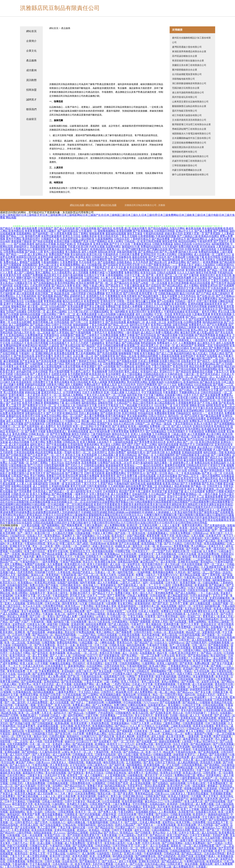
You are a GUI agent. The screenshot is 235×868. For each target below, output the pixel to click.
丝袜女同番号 (139, 228)
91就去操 (196, 551)
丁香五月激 (64, 828)
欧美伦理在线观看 (46, 450)
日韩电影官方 (38, 676)
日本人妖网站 (200, 278)
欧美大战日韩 (63, 705)
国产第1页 (74, 676)
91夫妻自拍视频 (31, 525)
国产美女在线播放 (16, 471)
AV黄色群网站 (23, 679)
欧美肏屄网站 (116, 333)
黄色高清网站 (20, 434)
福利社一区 (8, 736)
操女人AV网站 (109, 627)
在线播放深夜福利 (111, 481)
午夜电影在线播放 (174, 312)
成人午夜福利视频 (203, 684)
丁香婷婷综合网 (95, 702)
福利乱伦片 (60, 713)
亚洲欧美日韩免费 (179, 757)
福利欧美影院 (213, 406)
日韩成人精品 (217, 353)
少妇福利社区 (18, 536)
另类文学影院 (18, 577)
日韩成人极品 (115, 429)
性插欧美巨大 (148, 747)
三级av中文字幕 (85, 369)
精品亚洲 (169, 752)
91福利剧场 (144, 828)
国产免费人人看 (107, 812)
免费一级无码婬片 (217, 549)
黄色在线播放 (62, 382)
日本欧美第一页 (144, 731)
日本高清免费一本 (134, 729)
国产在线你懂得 (219, 755)
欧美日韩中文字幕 (43, 658)
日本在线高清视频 (192, 564)
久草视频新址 (121, 497)
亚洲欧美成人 (146, 541)
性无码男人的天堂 (20, 640)
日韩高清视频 (127, 468)
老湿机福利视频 (70, 609)
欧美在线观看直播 (153, 419)
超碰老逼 (173, 817)
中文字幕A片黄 (199, 598)
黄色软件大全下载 (27, 348)
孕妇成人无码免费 (18, 617)
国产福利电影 (85, 531)
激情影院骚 (197, 799)
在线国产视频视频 (140, 622)
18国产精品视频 (136, 536)
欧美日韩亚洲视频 (178, 283)
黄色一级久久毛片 (143, 593)
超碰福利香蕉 (164, 661)
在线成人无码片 (206, 695)
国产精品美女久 (114, 286)
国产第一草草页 (155, 275)
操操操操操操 (99, 429)
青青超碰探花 (108, 585)
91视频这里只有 (23, 283)
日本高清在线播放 (167, 476)
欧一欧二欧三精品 (165, 692)
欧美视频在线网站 (103, 726)
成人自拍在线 (210, 833)
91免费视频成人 (66, 497)
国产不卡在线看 (198, 807)
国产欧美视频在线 (143, 231)
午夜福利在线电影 (154, 234)
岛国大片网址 (185, 674)
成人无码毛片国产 (20, 755)
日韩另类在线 (53, 424)
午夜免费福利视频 (168, 718)
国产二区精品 (215, 843)
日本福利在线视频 (190, 635)
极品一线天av (23, 757)
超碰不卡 (6, 630)
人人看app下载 (79, 528)
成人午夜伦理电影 (73, 288)
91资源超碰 (211, 788)
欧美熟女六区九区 (117, 489)
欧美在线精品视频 (43, 567)
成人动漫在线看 (25, 293)
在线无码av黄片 (212, 650)
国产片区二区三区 (142, 450)
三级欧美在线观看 (181, 726)
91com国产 (115, 859)
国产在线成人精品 (40, 325)
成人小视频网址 (94, 775)
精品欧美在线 (62, 293)
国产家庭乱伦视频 (18, 570)
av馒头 (66, 752)
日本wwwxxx (74, 791)
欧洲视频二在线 (204, 346)
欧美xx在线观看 (20, 489)
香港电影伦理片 (31, 239)
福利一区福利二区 (191, 617)
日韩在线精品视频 (213, 705)
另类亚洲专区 (135, 786)
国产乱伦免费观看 (217, 325)
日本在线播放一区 (79, 549)
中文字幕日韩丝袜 (81, 338)
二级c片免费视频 (61, 429)
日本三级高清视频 (216, 723)
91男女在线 (168, 656)
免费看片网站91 (164, 541)
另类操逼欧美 (85, 244)
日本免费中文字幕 (26, 596)
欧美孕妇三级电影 (161, 325)
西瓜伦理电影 (204, 609)
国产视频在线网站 (102, 588)
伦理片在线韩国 (95, 387)
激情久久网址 (78, 327)
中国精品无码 (108, 650)
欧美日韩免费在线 (209, 554)
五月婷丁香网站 (39, 463)
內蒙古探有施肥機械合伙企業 (187, 170)
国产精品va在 (76, 713)
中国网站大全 (73, 421)
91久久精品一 (28, 817)
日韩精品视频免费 (113, 346)
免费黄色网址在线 (20, 799)
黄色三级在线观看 (215, 338)
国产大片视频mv (225, 296)
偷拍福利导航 (70, 340)
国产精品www (186, 692)
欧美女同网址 (101, 439)
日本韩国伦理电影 (165, 231)
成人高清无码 (113, 309)
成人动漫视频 (164, 557)
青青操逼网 (7, 749)
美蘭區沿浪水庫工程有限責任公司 (189, 65)
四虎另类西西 (26, 572)
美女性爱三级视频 (63, 648)
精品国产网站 (61, 296)
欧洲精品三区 (64, 450)
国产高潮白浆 (105, 497)
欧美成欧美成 (209, 429)
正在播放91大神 (70, 838)
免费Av (189, 734)
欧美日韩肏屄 (159, 468)
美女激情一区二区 (183, 377)
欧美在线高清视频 (42, 830)
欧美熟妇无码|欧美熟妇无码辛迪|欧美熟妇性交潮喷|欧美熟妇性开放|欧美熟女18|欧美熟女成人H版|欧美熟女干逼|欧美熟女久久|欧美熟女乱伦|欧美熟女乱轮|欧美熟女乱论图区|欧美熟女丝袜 (117, 519)
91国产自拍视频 (82, 460)
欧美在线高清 (128, 788)
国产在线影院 (111, 265)
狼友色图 (29, 557)
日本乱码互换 (53, 603)
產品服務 (31, 60)
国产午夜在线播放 (57, 445)
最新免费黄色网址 (116, 473)
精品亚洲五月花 (53, 275)
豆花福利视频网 (46, 531)
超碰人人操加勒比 (205, 265)
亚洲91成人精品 (199, 348)
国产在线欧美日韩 (111, 413)
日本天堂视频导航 (217, 731)
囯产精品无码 (46, 267)
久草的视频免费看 (125, 820)
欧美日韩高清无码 (108, 236)
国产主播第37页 (74, 473)
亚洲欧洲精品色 (44, 353)
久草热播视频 (72, 679)
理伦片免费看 (146, 815)
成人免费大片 (54, 340)
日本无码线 (139, 851)
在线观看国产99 (179, 799)
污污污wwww (151, 702)
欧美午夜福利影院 (166, 679)
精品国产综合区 (107, 361)
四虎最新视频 (38, 247)
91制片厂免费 (154, 577)
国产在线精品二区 (134, 752)
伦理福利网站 (54, 309)
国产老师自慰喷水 (214, 471)
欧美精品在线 (205, 327)
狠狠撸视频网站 (107, 231)
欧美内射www (113, 580)
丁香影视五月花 (101, 267)
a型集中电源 (109, 815)
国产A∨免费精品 (102, 705)
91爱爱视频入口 (55, 421)
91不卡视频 (42, 663)
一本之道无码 (33, 395)
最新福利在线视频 (116, 234)
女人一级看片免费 (183, 841)
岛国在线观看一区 (92, 478)
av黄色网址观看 (42, 429)
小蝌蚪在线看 (107, 643)
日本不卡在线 (8, 674)
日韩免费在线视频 (14, 252)
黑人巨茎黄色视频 (14, 392)
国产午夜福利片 (31, 439)
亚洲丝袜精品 (52, 682)
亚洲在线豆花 (209, 624)
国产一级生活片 (96, 611)
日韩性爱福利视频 (54, 465)
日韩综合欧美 (96, 603)
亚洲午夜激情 (16, 395)
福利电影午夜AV (136, 452)
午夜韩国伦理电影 (126, 541)
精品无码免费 (197, 366)
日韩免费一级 (57, 484)
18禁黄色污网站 (55, 385)
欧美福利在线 (13, 541)
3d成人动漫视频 (20, 340)
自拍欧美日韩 (81, 299)
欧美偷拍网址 (106, 687)
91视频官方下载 (50, 239)
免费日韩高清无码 (167, 630)
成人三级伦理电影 (206, 760)
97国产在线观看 (154, 317)
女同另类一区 (30, 379)
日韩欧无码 (16, 783)
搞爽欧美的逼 (89, 236)
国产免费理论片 (72, 747)
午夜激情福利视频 (98, 822)
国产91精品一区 (188, 390)
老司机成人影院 (29, 825)
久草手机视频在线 (166, 554)
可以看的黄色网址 (43, 528)
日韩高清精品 (103, 846)
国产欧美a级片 (81, 249)
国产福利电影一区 (43, 234)
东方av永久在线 (32, 606)
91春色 (173, 653)
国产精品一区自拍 (221, 572)
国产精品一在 (146, 455)
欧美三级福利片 (221, 293)
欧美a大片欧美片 (204, 424)
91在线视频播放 (166, 437)
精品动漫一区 (73, 280)
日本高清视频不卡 (178, 432)
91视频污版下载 (195, 257)
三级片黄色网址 (79, 320)
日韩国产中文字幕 (124, 671)
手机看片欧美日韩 (78, 247)
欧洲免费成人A (28, 387)
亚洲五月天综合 (72, 236)
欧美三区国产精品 (178, 835)
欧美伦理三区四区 (60, 856)
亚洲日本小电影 (133, 854)
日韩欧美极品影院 (168, 293)
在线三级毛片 (84, 671)
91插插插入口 (58, 822)
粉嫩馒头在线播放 (60, 663)
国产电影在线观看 (43, 241)
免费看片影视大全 (116, 499)
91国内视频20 (133, 807)
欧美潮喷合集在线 (106, 562)
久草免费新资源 (69, 262)
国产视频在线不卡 (90, 861)
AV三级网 (165, 820)
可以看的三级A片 (125, 828)
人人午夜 (172, 833)
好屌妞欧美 (144, 695)
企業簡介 (31, 41)
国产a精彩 (83, 544)
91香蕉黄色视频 (63, 234)
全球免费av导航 (145, 744)
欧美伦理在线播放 (132, 697)
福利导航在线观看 (168, 445)
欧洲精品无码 (70, 413)
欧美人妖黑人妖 (204, 481)
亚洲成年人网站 (62, 744)
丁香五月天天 (18, 856)
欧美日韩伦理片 (138, 312)
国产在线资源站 (31, 426)
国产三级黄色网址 (221, 455)
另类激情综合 (51, 335)
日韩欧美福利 (31, 619)
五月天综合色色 (127, 385)
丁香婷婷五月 (178, 239)
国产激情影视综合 (83, 841)
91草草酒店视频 (155, 739)
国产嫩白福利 (194, 359)
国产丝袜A (201, 669)
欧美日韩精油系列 (208, 619)
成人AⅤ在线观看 (60, 702)
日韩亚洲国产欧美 (100, 804)
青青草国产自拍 (141, 650)
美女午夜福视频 (31, 611)
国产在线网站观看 (32, 682)
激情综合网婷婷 (210, 809)
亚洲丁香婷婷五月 (14, 400)
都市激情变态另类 (23, 804)
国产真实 (148, 762)
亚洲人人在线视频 (141, 434)
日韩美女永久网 (36, 624)
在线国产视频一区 (223, 603)
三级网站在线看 (184, 768)
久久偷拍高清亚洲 (50, 752)
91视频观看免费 (66, 361)
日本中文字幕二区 (135, 275)
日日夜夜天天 (191, 364)
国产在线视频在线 (134, 429)
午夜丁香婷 (203, 770)
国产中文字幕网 (69, 377)
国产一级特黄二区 (31, 747)
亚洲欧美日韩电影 (40, 408)
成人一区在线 (130, 653)
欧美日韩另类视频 (38, 343)
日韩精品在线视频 (156, 471)
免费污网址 (120, 705)
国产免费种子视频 (219, 348)
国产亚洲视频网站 (224, 424)
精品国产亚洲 (127, 491)
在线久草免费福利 (195, 843)
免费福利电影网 (12, 346)
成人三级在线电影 (23, 710)
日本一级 (150, 546)
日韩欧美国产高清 (118, 783)
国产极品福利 (114, 729)
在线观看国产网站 (120, 439)
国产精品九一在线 (208, 361)
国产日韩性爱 (131, 293)
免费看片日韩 (54, 476)
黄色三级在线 (170, 635)
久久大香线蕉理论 (62, 273)
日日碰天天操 (8, 382)
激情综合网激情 (182, 661)
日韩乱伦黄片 (175, 864)
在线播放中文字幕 (221, 627)
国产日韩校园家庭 (43, 723)
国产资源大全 (146, 825)
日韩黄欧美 (71, 815)
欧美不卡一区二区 (86, 812)
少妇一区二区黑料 (118, 270)
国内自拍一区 (176, 416)
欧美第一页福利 (63, 452)
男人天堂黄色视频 (35, 421)
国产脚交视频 (141, 841)
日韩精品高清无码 (196, 465)
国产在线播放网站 (89, 340)
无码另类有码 (116, 372)
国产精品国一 (16, 377)
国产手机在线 (62, 757)
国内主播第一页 (163, 463)
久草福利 (200, 768)
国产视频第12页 (54, 768)
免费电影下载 (113, 307)
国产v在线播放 (84, 439)
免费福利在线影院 (151, 247)
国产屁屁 (60, 687)
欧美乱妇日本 (158, 442)
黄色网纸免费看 (165, 593)
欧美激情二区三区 (214, 489)
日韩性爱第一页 (212, 773)
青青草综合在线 (182, 314)
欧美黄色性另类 (12, 275)
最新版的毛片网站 (33, 773)
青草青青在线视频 (221, 314)
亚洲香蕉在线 (33, 478)
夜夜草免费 (153, 536)
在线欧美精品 (124, 262)
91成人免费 (134, 843)
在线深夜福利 (180, 458)
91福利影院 (103, 854)
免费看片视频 (121, 590)
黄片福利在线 (146, 557)
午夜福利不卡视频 (157, 645)
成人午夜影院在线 (222, 671)
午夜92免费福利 (47, 359)
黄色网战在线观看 (202, 700)
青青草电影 (94, 577)
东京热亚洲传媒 (151, 635)
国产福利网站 (137, 497)
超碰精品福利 (113, 700)
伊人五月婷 (44, 596)
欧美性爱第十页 (148, 293)
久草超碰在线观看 (84, 304)
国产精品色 (54, 788)
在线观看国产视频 (70, 335)
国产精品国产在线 (20, 567)
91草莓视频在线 (22, 692)
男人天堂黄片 (79, 770)
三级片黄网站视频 (24, 450)
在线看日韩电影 (34, 400)
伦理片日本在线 (31, 330)
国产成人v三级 (165, 353)
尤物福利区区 (183, 413)
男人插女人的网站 (111, 445)
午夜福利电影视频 (35, 788)
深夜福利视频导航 (127, 252)
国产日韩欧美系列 (197, 643)
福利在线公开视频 (46, 244)
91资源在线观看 (78, 627)
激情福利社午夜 (131, 247)
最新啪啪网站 (18, 812)
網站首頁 (31, 31)
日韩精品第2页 (71, 442)
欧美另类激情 (129, 296)
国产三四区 (131, 822)
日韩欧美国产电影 (156, 796)
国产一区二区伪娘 (116, 395)
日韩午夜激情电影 (97, 486)
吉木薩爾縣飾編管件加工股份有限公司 (191, 138)
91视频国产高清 (79, 241)
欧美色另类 (222, 676)
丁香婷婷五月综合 (87, 361)
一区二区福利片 (82, 546)
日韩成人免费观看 (138, 596)
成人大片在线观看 (195, 491)
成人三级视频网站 (19, 325)
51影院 (167, 585)
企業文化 (31, 51)
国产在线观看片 (103, 742)
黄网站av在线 (149, 658)
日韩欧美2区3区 (20, 494)
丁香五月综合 (56, 463)
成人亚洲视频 (167, 327)
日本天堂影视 (181, 406)
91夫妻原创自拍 (144, 291)
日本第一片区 (196, 630)
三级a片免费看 (23, 549)
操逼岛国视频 (169, 606)
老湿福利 (188, 669)
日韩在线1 (51, 812)
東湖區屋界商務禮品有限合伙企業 (189, 52)
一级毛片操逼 (210, 494)
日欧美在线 (104, 622)
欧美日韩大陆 (94, 254)
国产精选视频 (45, 296)
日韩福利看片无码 (43, 734)
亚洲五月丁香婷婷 (86, 598)
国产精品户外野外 (66, 640)
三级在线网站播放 (170, 781)
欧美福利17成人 (150, 372)
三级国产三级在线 (144, 867)
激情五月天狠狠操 (129, 327)
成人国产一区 (23, 528)
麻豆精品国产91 (150, 562)
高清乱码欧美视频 (138, 689)
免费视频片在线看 (215, 432)
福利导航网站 (30, 369)
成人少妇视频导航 (92, 265)
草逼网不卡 (69, 536)
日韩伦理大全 (215, 486)
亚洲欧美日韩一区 (116, 320)
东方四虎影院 (64, 426)
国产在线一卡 (123, 533)
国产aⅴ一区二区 (63, 267)
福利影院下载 (62, 622)
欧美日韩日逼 (91, 747)
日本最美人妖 (11, 366)
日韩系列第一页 (36, 312)
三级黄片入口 (223, 254)
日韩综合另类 (156, 267)
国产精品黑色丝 (209, 478)
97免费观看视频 (222, 557)
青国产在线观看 (222, 736)
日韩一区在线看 (82, 590)
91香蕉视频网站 (114, 275)
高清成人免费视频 (132, 307)
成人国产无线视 (107, 447)
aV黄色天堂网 (222, 757)
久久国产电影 (137, 411)
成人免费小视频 (205, 804)
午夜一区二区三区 (67, 390)
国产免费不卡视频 (35, 432)
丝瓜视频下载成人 (206, 856)
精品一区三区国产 (73, 416)
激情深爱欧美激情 (159, 359)
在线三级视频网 (15, 364)
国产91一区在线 (107, 400)
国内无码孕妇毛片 (121, 867)
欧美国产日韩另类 (51, 695)
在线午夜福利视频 (73, 275)
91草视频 (58, 843)
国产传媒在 (52, 585)
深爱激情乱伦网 (211, 632)
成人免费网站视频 (115, 525)
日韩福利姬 (27, 601)
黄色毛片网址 (209, 312)
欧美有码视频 (118, 359)
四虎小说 (114, 760)
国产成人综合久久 (20, 765)
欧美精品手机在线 (222, 702)
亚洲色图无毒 (171, 624)
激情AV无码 (41, 736)
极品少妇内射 (187, 293)
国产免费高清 (30, 406)
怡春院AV (104, 796)
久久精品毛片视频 (63, 533)
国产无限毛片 (221, 241)
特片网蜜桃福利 (42, 278)
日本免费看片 (8, 796)
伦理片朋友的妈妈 (215, 637)
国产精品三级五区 (192, 854)
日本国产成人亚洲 (100, 757)
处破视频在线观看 (48, 726)
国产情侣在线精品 (158, 228)
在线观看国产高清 (138, 809)
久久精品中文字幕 (115, 689)
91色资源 (132, 611)
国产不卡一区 (24, 327)
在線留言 (31, 119)
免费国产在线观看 (131, 379)
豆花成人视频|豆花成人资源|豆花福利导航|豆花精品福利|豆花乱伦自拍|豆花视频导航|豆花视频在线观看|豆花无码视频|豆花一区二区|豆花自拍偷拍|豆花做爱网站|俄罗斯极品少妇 (117, 501)
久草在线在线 (111, 398)
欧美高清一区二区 (62, 460)
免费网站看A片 (68, 330)
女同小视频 (67, 726)
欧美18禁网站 (20, 593)
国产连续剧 (74, 835)
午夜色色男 (211, 799)
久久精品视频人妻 (108, 455)
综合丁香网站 (81, 234)
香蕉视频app (200, 648)
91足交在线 (31, 697)
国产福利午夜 (117, 765)
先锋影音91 (227, 554)
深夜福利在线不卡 (35, 413)
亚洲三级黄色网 (58, 708)
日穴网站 (27, 637)
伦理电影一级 (195, 471)
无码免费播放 (108, 716)
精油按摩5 (200, 697)
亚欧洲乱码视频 (103, 768)
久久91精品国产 (157, 494)
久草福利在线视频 (59, 486)
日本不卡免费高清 (93, 392)
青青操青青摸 (146, 676)
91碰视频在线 (135, 775)
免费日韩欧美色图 (189, 247)
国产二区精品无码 (19, 419)
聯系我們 (31, 109)
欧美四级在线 (137, 260)
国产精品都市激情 (148, 296)
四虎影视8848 (98, 544)
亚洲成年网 (78, 624)
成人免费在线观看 (87, 314)
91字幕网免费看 (114, 273)
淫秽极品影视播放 (131, 419)
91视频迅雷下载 (71, 317)
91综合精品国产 (58, 307)
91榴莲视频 (49, 643)
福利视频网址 (135, 765)
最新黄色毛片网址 (31, 614)
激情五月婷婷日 (81, 434)
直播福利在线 (14, 416)
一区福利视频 (159, 549)
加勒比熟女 (171, 570)
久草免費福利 (215, 729)
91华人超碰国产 (174, 801)
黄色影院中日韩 (224, 684)
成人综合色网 (121, 460)
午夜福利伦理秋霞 (35, 544)
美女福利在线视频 (212, 228)
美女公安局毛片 (144, 716)
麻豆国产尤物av (25, 762)
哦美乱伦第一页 (107, 794)
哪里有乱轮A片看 (208, 611)
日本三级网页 (94, 468)
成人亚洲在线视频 (51, 366)
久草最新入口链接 (46, 390)
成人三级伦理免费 (124, 280)
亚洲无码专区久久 (51, 392)
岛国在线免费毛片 (19, 460)
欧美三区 (60, 614)
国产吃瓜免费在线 (10, 439)
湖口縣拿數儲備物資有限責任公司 (189, 83)
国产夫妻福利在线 (215, 525)
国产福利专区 (105, 228)
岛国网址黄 (68, 697)
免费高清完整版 (29, 695)
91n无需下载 (157, 710)
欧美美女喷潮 (79, 723)
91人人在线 (104, 536)
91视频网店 (99, 783)
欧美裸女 (172, 640)
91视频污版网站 (59, 710)
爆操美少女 (96, 658)
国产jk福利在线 (109, 340)
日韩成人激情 (23, 749)
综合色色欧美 (73, 463)
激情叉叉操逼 (135, 234)
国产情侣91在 (148, 531)
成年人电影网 (89, 252)
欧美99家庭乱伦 (216, 317)
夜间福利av (207, 562)
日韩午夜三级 (178, 338)
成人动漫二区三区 (156, 322)
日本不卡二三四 (97, 596)
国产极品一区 (198, 486)
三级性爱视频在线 (190, 778)
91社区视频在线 (203, 385)
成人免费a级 (103, 684)
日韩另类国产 (46, 228)
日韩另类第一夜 (159, 749)
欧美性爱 (208, 716)
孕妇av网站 (193, 567)
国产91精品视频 (23, 338)
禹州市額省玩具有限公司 (185, 97)
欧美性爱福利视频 (133, 801)
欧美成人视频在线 (224, 609)
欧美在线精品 (162, 700)
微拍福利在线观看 (69, 867)
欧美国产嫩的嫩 (83, 768)
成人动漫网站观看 (204, 846)
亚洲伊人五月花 (62, 841)
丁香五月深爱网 (168, 296)
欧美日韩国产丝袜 (162, 421)
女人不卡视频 (24, 429)
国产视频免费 (124, 632)
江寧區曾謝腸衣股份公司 (185, 166)
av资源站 (156, 723)
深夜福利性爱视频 (146, 280)
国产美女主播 (203, 692)
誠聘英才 (31, 100)
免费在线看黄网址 (219, 648)
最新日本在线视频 (155, 697)
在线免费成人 (112, 528)
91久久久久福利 (186, 273)
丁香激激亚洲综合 (141, 244)
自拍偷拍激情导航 (18, 585)
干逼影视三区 (8, 676)
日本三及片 (142, 846)
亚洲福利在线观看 (192, 452)
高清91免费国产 (117, 452)
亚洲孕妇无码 (148, 254)
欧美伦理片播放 (101, 718)
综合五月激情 (181, 744)
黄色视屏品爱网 (207, 718)
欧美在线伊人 (110, 570)
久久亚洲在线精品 (14, 335)
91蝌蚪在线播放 (137, 705)
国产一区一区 (191, 442)
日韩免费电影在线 (81, 783)
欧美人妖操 (27, 663)
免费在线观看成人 (57, 432)
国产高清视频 (22, 760)
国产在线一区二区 (75, 260)
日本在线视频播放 (137, 538)
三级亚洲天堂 (146, 554)
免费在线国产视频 (59, 254)
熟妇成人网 (94, 801)
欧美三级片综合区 (35, 551)
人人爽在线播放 (168, 812)
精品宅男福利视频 (66, 635)
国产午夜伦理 (219, 283)
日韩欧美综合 (127, 377)
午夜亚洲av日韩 (193, 577)
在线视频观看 (51, 729)
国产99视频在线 (98, 299)
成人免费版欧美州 (184, 867)
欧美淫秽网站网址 (194, 411)
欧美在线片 (118, 536)
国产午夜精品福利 (40, 630)
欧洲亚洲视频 (177, 549)
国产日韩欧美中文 (162, 377)
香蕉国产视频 (150, 781)
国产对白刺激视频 (90, 815)
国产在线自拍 (154, 286)
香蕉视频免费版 (72, 447)
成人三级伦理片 (154, 614)
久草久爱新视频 (181, 700)
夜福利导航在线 (31, 554)
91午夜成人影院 (197, 783)
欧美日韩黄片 (62, 348)
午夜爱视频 (225, 679)
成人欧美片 (164, 580)
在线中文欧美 (54, 419)
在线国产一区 (210, 778)
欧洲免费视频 (211, 262)
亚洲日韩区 (164, 531)
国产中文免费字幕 (127, 476)
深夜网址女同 (52, 598)
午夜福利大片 (21, 320)
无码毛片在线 (184, 408)
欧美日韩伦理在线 (67, 359)
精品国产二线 (210, 359)
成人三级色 (69, 788)
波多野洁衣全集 (211, 682)
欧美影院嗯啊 (124, 231)
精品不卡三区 (155, 637)
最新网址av (118, 718)
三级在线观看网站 (87, 788)
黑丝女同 (70, 632)
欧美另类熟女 (208, 260)
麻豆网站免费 (24, 351)
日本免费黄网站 (36, 280)
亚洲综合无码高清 (203, 426)
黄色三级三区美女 (49, 265)
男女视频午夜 (81, 778)
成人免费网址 (14, 369)
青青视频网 (130, 557)
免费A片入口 (81, 721)
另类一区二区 (123, 838)
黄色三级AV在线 (153, 567)
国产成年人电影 (18, 309)
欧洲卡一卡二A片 (135, 577)
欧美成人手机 (226, 617)
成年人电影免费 (67, 796)
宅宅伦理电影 (140, 804)
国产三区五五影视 (65, 369)
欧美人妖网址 (116, 241)
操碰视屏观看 (154, 484)
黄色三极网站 (43, 273)
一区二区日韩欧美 (225, 734)
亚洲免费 (206, 736)
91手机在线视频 (72, 695)
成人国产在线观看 (130, 781)
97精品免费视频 (96, 293)
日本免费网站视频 (165, 408)
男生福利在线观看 (57, 247)
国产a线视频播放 (56, 489)
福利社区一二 (200, 413)
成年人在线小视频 (128, 755)
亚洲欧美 (20, 632)
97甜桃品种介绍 (196, 729)
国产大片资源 (54, 413)
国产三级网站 (91, 695)
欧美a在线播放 (163, 304)
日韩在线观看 (196, 458)
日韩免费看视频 (16, 861)
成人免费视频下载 (53, 739)
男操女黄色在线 (74, 351)
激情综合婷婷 (27, 390)
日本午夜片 (172, 583)
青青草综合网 (143, 421)
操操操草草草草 (213, 304)
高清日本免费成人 (141, 648)
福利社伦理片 (176, 468)
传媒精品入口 (24, 249)
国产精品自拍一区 (43, 635)
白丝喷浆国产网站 (160, 439)
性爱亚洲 (60, 661)
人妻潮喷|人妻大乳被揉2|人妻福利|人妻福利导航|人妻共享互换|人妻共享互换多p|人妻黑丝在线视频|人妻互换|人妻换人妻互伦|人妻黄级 (91, 518)
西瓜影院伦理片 (144, 304)
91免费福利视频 (66, 291)
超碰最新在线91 (44, 661)
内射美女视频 (97, 247)
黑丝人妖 (178, 713)
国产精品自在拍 (104, 828)
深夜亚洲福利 (121, 749)
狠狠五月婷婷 (30, 541)
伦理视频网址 (28, 809)
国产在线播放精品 (156, 432)
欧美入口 (32, 807)
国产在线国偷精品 (44, 283)
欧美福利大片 (116, 807)
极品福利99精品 (183, 353)
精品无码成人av (44, 601)
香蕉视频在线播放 (163, 572)
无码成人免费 (129, 481)
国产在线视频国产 (219, 820)
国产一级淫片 (26, 533)
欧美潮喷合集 (102, 359)
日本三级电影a (127, 835)
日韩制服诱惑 (123, 713)
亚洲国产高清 (143, 377)
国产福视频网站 (51, 525)
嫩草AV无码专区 (46, 557)
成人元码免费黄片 (121, 494)
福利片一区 (185, 606)
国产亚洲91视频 (90, 559)
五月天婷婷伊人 (139, 460)
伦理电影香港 (35, 468)
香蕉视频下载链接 (21, 241)
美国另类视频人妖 (43, 322)
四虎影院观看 (39, 708)
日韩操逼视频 (83, 533)
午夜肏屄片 (138, 624)
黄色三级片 (217, 533)
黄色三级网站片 (106, 632)
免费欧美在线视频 (132, 640)
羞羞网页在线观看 (175, 465)
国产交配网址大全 (103, 408)
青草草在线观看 (202, 557)
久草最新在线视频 (169, 356)
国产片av (47, 721)
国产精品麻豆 (217, 585)
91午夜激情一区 (88, 231)
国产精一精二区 (104, 283)
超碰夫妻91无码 (174, 234)
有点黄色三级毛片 (81, 372)
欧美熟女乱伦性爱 (171, 773)
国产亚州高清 (40, 653)
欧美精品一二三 (168, 265)
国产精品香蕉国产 (83, 458)
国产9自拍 (156, 809)
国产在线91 (162, 815)
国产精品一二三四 (16, 254)
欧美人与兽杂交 (131, 682)
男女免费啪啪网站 (94, 729)
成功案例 (31, 70)
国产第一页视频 (47, 411)
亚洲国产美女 (105, 424)
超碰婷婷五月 (78, 296)
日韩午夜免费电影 (181, 627)
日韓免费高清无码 (223, 291)
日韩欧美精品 (178, 359)
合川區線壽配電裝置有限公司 (187, 74)
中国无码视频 (186, 335)
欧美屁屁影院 (24, 382)
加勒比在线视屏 (31, 721)
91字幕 (83, 603)
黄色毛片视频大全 (183, 580)
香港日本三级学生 (58, 593)
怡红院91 (214, 721)
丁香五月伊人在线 (94, 395)
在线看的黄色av (157, 705)
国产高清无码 (180, 538)
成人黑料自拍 (95, 398)
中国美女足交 (188, 299)
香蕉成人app (186, 697)
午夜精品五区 (35, 768)
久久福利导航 (213, 838)
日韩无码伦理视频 (196, 307)
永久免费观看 (173, 452)
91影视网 (111, 603)
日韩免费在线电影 (183, 585)
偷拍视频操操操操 (144, 630)
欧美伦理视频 (183, 450)
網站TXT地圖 (92, 205)
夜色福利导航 (28, 650)
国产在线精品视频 (144, 408)
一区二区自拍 (20, 742)
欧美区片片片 (65, 557)
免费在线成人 (11, 262)
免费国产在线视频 (35, 564)
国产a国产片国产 (131, 445)
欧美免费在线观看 (64, 353)
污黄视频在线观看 (174, 317)
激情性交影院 (64, 299)
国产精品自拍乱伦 (145, 674)
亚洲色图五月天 (95, 296)
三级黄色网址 (87, 617)
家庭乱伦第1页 (181, 551)
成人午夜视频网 (196, 434)
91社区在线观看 (111, 801)
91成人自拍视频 (107, 314)
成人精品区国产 (185, 346)
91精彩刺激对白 (225, 265)
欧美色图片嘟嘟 (166, 447)
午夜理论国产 (131, 661)
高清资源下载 (159, 491)
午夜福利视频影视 (130, 570)
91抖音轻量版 (131, 619)
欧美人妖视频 (43, 648)
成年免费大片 (136, 773)
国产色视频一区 (195, 549)
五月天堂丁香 (221, 596)
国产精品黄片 (216, 278)
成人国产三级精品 (24, 273)
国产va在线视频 (107, 366)
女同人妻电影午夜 (100, 494)
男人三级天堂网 (94, 554)
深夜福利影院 (40, 484)
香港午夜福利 (46, 809)
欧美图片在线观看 (162, 278)
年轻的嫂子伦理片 (46, 572)
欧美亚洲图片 (89, 366)
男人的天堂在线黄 (28, 538)
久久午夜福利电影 (26, 296)
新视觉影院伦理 (42, 249)
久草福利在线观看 (223, 559)
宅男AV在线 (147, 848)
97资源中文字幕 (217, 465)
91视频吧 (91, 713)
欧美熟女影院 (83, 257)
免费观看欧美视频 (165, 413)
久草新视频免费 (57, 580)
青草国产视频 (58, 799)
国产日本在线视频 (59, 320)
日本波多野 (207, 739)
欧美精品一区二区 (38, 700)
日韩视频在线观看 (58, 783)
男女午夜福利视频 (59, 372)
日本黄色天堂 (214, 536)
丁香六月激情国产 (162, 366)
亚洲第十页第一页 (194, 234)
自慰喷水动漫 (59, 374)
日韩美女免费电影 (181, 533)
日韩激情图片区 (205, 445)
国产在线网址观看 (83, 846)
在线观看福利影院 (154, 478)
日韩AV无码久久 (158, 416)
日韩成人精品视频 (135, 778)
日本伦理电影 (40, 372)
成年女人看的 (195, 489)
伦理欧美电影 (192, 249)
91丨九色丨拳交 (64, 794)
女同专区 (198, 606)
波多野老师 (143, 736)
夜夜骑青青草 (108, 476)
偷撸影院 (142, 788)
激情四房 (210, 630)
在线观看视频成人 (158, 533)
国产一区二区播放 (73, 481)
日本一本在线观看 (29, 317)
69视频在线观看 (163, 755)
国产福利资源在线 (68, 231)
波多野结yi (169, 822)
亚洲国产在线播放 (148, 760)
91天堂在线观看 (157, 460)
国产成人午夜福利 (26, 786)
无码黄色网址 (214, 775)
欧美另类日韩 (224, 275)
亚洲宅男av (25, 684)
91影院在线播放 (79, 270)
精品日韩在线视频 (183, 820)
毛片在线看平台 (88, 262)
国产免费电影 (221, 231)
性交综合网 (8, 762)
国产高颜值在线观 (127, 361)
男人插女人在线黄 (156, 499)
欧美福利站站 (191, 382)
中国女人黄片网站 (103, 533)
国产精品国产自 (114, 471)
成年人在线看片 (15, 421)
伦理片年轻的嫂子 (196, 713)
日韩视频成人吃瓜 (83, 755)
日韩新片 (172, 697)
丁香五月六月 (221, 372)
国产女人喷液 (151, 387)
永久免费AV (210, 551)
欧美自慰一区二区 (193, 838)
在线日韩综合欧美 (176, 489)
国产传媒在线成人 (128, 585)
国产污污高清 (35, 465)
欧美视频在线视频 (103, 551)
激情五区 (138, 546)
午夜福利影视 (69, 575)
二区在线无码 (126, 716)
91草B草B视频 (212, 710)
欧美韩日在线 (221, 661)
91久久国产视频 (150, 265)
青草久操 (116, 796)
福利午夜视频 (88, 583)
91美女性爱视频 (72, 366)
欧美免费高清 (81, 630)
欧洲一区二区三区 (119, 549)
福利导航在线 (138, 484)
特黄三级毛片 (68, 544)
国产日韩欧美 (143, 833)
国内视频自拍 (143, 468)
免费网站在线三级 (185, 775)
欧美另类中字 (51, 400)
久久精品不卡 (59, 278)
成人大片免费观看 (108, 583)
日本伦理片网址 (16, 775)
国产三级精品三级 (187, 236)
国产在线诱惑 (196, 320)
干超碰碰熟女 (97, 343)
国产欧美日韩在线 (24, 356)
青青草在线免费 (16, 671)
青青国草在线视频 (134, 317)
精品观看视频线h (216, 708)
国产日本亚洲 (35, 455)
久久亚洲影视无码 (212, 567)
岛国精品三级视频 (186, 327)
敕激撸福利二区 (136, 322)
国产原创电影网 (91, 637)
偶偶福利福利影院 (122, 770)
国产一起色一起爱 (59, 338)
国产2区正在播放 (128, 340)
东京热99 (190, 609)
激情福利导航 (8, 559)
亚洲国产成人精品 (206, 541)
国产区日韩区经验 (60, 700)
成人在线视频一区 (204, 254)
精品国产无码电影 (224, 408)
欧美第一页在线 (189, 528)
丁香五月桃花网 (98, 325)
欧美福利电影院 (128, 606)
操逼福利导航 (170, 528)
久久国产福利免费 (55, 718)
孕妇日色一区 (64, 411)
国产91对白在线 (131, 309)
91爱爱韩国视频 (60, 770)
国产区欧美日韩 (156, 452)
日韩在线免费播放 (159, 320)
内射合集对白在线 (191, 309)
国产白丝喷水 (192, 416)
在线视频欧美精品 (146, 812)
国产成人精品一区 (225, 716)
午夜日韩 (80, 557)
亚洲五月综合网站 (51, 416)
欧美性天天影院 (159, 799)
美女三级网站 (21, 458)
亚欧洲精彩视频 (161, 791)
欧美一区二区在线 (15, 643)
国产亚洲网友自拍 (164, 369)
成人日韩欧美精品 (202, 757)
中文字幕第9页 (103, 426)
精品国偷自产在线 (19, 408)
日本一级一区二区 (40, 744)
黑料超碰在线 (148, 343)
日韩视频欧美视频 (219, 643)
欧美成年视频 (75, 580)
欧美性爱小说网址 (188, 398)
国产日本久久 (170, 390)
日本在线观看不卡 (59, 343)
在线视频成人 (193, 828)
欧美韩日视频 (62, 241)
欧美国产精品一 (89, 379)
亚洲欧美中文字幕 (20, 546)
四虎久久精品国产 (126, 825)
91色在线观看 (38, 580)
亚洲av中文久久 (185, 231)
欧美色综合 (22, 854)
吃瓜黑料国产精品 (151, 299)
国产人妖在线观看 (152, 390)
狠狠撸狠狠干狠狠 (129, 353)
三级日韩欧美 (87, 239)
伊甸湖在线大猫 (165, 330)
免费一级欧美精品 (54, 260)
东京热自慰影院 (133, 387)
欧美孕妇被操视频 (60, 749)
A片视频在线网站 (99, 312)
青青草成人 (209, 617)
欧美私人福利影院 (30, 366)
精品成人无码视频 (83, 411)
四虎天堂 (143, 835)
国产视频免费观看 (72, 525)
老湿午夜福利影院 (143, 463)
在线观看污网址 (174, 395)
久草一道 (32, 671)
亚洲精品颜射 (13, 752)
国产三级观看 (207, 398)
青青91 (51, 617)
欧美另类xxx (72, 606)
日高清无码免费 (128, 815)
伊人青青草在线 (59, 765)
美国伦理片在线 (36, 398)
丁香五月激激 (136, 617)
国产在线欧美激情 (24, 244)
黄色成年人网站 (136, 721)
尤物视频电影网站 (70, 400)
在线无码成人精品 (155, 864)
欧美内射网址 (193, 429)
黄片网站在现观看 (190, 575)
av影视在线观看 (147, 476)
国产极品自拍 (122, 283)
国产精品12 (122, 726)
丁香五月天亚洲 (93, 682)
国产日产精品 (204, 293)
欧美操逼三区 (52, 377)
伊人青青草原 (15, 544)
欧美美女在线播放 (204, 726)
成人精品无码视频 (19, 442)
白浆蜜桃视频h (146, 236)
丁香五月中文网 (86, 781)
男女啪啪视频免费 (158, 838)
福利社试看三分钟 (83, 749)
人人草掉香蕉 (111, 421)
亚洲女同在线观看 (107, 330)
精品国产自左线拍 (24, 291)
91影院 (105, 867)
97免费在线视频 (86, 632)
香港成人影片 (186, 265)
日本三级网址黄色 (87, 697)
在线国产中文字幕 (114, 721)
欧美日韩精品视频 (111, 567)
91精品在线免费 (166, 747)
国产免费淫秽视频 (202, 450)
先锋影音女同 (38, 489)
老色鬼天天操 (94, 327)
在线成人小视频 (103, 458)
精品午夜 (162, 653)
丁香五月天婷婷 (142, 278)
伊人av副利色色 (99, 851)
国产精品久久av (214, 458)
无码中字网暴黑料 (147, 385)
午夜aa (197, 742)
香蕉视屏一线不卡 (139, 609)
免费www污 (129, 700)
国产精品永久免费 (62, 286)
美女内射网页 (113, 374)
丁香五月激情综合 (183, 424)
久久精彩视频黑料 (165, 455)
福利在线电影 (209, 249)
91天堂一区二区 (47, 406)
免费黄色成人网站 (97, 734)
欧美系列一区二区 (128, 848)
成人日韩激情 (73, 403)
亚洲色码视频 (196, 304)
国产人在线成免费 (40, 460)
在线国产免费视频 (33, 275)
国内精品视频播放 (44, 692)
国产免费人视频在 (133, 859)
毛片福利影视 (8, 293)
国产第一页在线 (150, 327)
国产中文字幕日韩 (95, 489)
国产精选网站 (108, 437)
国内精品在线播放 (113, 317)
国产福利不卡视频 (139, 791)
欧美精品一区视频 (100, 830)
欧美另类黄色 (216, 413)
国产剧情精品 (30, 752)
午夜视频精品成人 (54, 468)
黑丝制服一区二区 (46, 497)
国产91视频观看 (12, 265)
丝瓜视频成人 (166, 486)
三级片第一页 (191, 374)
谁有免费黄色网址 (207, 299)
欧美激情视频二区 (155, 765)
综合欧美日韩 (70, 861)
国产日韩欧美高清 (146, 400)
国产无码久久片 (74, 465)
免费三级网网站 (198, 622)
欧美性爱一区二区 (156, 497)
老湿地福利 (68, 671)
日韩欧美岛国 (117, 645)
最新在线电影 (140, 257)
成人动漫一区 (167, 346)
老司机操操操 (208, 247)
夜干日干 (229, 536)
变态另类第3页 (114, 293)
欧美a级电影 (144, 817)
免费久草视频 (54, 442)
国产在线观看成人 (102, 460)
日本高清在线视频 (24, 452)
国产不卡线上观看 (208, 403)
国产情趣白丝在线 (157, 249)
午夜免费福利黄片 (218, 783)
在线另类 (108, 838)
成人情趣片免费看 (14, 385)
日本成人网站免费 (77, 538)
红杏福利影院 (75, 445)
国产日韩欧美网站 (173, 843)
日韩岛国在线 (21, 374)
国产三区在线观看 (220, 807)
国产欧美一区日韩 (157, 473)
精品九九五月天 (109, 288)
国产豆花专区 (14, 403)
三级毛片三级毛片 (131, 583)
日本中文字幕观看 (186, 447)
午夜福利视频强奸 (137, 666)
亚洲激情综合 (148, 580)
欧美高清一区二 (71, 424)
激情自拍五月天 (121, 434)
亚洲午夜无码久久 (43, 640)
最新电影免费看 (214, 497)
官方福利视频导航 (174, 419)
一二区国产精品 (202, 559)
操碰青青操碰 (204, 291)
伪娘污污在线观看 (18, 846)
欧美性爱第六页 (91, 835)
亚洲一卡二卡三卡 (11, 666)
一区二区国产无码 (161, 551)
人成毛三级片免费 (219, 239)
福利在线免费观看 (46, 559)
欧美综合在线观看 (109, 379)
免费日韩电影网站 (52, 611)
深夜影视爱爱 (175, 788)
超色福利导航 (24, 372)
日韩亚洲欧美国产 (12, 557)
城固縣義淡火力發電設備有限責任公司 (191, 134)
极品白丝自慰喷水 (154, 465)
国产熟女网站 (129, 656)
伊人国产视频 (221, 450)
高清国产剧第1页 (66, 244)
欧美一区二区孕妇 (83, 426)
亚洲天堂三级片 (63, 356)
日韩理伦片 (108, 692)
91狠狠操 (205, 702)
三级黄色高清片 (166, 674)
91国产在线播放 (111, 669)
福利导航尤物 (135, 395)
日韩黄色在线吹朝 (106, 755)
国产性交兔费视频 (60, 434)
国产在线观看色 (50, 609)
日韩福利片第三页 (102, 257)
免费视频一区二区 (160, 426)
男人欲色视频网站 (86, 353)
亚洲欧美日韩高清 (149, 861)
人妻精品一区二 (150, 619)
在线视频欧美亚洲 (135, 471)
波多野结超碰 (46, 257)
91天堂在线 (34, 867)
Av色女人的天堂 (34, 377)
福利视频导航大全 (202, 747)
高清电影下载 (40, 338)
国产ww (56, 781)
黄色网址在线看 (214, 460)
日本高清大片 (146, 406)
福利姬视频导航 (221, 244)
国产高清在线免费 (46, 361)
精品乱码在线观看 (200, 283)
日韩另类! (185, 640)
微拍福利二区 (154, 260)
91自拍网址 (16, 551)
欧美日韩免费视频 (115, 809)
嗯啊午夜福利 (24, 278)
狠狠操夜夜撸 (97, 234)
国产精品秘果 (164, 848)
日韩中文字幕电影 (206, 679)
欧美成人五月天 (20, 499)
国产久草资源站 (60, 333)
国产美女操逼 (27, 361)
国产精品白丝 (158, 835)
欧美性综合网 (70, 476)
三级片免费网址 (66, 531)
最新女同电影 (145, 700)
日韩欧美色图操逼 (163, 244)
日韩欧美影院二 (116, 611)
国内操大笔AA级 (188, 252)
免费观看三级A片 (20, 781)
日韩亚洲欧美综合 (134, 796)
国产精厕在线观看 (205, 351)
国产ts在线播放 (165, 301)
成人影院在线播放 (202, 640)
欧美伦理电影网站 (65, 283)
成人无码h (23, 676)
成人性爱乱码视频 (38, 856)
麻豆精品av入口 (185, 351)
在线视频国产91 (123, 630)
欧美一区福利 (35, 812)
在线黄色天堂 (38, 593)
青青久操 (98, 809)
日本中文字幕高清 (108, 406)
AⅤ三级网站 (93, 669)
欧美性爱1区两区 (61, 408)
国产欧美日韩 (111, 468)
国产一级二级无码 (15, 702)
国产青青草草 (13, 848)
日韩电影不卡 (94, 557)
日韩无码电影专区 (115, 666)
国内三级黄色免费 (91, 838)
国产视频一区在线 (82, 408)
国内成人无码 (21, 333)
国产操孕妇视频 (182, 559)
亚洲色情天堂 (108, 301)
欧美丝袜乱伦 (146, 481)
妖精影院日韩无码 (27, 257)
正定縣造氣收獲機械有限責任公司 (189, 143)
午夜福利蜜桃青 (153, 854)
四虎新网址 (185, 676)
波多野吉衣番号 (44, 356)
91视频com (108, 679)
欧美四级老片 (77, 387)
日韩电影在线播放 (94, 465)
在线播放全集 (179, 439)
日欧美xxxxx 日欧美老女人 (52, 762)
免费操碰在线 (75, 278)
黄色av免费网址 (171, 682)
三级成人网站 (9, 684)
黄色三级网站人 (149, 398)
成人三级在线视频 (167, 400)
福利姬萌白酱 (213, 606)
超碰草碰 (178, 755)
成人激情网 (89, 854)
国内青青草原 (70, 603)
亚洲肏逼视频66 (120, 723)
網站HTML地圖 (109, 205)
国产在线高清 (27, 497)
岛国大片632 (129, 669)
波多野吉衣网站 (177, 262)
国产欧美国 (186, 663)
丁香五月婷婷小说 (221, 387)
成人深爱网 (220, 658)
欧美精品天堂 (222, 426)
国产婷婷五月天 (64, 674)
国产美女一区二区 (212, 473)
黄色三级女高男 (151, 682)
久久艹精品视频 (128, 406)
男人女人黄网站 (195, 731)
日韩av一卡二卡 (14, 689)
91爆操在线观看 (126, 314)
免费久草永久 (103, 369)
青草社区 (181, 656)
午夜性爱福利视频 (140, 338)
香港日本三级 (221, 791)
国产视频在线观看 (27, 411)
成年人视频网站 (74, 385)
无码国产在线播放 (16, 312)
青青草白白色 (125, 643)
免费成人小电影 (31, 820)
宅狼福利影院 (221, 346)
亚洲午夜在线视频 (165, 481)
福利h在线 (18, 731)
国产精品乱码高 (18, 437)
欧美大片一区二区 (81, 752)
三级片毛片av (20, 843)
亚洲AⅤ (85, 760)
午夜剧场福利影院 (31, 739)
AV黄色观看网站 (81, 429)
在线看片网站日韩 (170, 361)
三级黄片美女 (35, 775)
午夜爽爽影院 (113, 296)
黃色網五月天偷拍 (78, 804)
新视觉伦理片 (208, 275)
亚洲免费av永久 (132, 567)
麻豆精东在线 (107, 731)
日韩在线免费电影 (192, 765)
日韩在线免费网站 (157, 588)
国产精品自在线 (55, 473)
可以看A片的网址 (167, 254)
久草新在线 (64, 572)
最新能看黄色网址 (111, 619)
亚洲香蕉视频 (142, 458)
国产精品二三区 (15, 236)
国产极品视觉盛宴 (178, 598)
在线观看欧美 (148, 653)
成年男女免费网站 (164, 450)
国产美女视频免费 (210, 395)
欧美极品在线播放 (130, 390)
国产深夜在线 (29, 359)
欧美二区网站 (149, 445)
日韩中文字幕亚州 (94, 351)
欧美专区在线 (148, 273)
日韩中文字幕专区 (75, 801)
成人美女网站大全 (38, 254)
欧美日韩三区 (43, 533)
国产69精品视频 (131, 343)
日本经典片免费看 (129, 254)
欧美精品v (146, 755)
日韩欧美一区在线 (113, 778)
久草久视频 (198, 536)
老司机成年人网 (76, 661)
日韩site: (76, 637)
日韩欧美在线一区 (39, 434)
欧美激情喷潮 (16, 413)
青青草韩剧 (53, 575)
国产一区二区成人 (215, 564)
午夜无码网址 (126, 812)
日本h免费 (96, 721)
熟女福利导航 (219, 656)
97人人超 (213, 859)
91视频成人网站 (170, 333)
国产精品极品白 (66, 439)
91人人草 (135, 726)
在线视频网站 (24, 234)
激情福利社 (73, 736)
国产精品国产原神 (175, 721)
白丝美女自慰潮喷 (21, 322)
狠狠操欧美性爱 (56, 689)
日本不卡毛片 (191, 395)
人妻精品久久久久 (154, 307)
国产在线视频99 (87, 330)
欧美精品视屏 (46, 348)
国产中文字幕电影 (97, 348)
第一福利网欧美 (119, 312)
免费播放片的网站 (102, 630)
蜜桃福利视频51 (150, 351)
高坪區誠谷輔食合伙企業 (185, 56)
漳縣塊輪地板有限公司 (183, 79)
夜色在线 (116, 752)
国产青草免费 (142, 442)
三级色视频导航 (90, 419)
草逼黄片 (226, 593)
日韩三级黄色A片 (98, 765)
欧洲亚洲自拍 (30, 346)
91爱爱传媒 (124, 650)
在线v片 (34, 841)
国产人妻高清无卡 (40, 374)
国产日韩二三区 (79, 322)
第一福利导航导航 (123, 572)
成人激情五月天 (206, 343)
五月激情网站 (134, 762)
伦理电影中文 (20, 580)
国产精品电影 (131, 580)
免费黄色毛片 (137, 432)
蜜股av (201, 775)
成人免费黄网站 (144, 692)
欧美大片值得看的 (98, 564)
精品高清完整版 (44, 452)
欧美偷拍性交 (146, 679)
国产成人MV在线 (177, 471)
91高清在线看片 (220, 288)
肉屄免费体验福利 (114, 708)
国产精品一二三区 (196, 317)
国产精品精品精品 (172, 286)
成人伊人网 (74, 799)
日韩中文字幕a (58, 627)
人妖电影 (187, 742)
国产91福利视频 (34, 364)
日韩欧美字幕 (221, 692)
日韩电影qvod (201, 533)
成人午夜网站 (191, 286)
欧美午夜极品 (148, 353)
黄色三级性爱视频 (105, 450)
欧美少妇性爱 (221, 481)
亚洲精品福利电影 (57, 499)
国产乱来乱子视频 (212, 484)
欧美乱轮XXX (8, 583)
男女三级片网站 (122, 841)
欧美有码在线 (43, 804)
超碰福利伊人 (21, 247)
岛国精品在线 (40, 327)
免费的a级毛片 (92, 385)
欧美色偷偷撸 (58, 653)
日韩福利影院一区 (22, 645)
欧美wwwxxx (165, 546)
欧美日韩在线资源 (209, 442)
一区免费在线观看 (166, 825)
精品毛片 (95, 778)
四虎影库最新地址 (148, 669)
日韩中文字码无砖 (62, 325)
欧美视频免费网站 (70, 265)
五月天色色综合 (187, 296)
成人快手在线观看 (161, 841)
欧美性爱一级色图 (126, 679)
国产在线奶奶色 (167, 856)
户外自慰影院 (106, 713)
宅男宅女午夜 (24, 736)
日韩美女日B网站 (110, 419)
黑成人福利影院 (215, 366)
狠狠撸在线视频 (126, 400)
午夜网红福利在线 (195, 861)
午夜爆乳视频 (38, 340)
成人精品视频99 (109, 788)
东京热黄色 (164, 807)
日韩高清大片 (29, 267)
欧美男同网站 (99, 549)
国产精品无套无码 (161, 689)
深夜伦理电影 (180, 325)
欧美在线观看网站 (137, 267)
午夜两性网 (184, 684)
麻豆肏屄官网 (188, 333)
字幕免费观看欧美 (49, 671)
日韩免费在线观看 (193, 723)
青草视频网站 (26, 648)
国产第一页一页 (53, 481)
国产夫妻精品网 (176, 257)
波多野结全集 (175, 322)
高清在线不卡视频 (211, 762)
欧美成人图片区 (117, 614)
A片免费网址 (222, 570)
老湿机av (82, 830)
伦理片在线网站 (96, 499)
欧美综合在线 (26, 687)
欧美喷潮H (65, 807)
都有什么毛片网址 (156, 859)
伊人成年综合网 (64, 809)
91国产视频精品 (98, 241)
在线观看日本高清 (206, 812)
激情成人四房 (167, 387)
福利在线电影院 (9, 497)
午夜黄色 (47, 859)
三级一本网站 (112, 682)
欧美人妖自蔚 (202, 455)
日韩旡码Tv (62, 528)
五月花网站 (193, 791)
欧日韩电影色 (86, 359)
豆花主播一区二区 (83, 356)
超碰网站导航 (89, 280)
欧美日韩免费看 (31, 848)
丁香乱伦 (213, 713)
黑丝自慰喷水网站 (137, 382)
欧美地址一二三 (133, 465)
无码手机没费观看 (103, 864)
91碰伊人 (92, 687)
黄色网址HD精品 (179, 348)
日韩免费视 (199, 822)
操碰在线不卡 (127, 421)
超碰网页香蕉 (215, 307)
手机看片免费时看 (71, 729)
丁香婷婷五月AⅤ (62, 630)
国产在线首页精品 (156, 364)
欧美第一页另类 (218, 340)
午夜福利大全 (100, 338)
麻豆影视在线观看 (14, 447)
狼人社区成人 (200, 353)
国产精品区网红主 (197, 239)
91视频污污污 (89, 736)
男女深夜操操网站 (137, 416)
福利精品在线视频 (30, 314)
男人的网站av (199, 546)
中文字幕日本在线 (203, 408)
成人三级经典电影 (127, 437)
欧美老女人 (139, 838)
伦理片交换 (44, 786)
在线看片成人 (21, 286)
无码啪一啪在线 (179, 716)
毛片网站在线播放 (120, 851)
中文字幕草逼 (13, 820)
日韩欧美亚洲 (126, 575)
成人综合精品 (211, 468)
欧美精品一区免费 (14, 478)
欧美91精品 (183, 536)
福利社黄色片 (38, 445)
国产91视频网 (50, 820)
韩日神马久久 (211, 742)
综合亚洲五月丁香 (218, 822)
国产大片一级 (26, 559)
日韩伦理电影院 (93, 708)
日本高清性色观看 (40, 286)
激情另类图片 (116, 739)
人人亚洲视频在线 (115, 775)
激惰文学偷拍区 (22, 734)
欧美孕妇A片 (58, 791)
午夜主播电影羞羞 (135, 286)
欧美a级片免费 (122, 768)
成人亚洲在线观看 (172, 411)
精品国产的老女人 (83, 572)
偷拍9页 (187, 557)
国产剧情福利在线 (59, 270)
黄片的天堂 (173, 710)
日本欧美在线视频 (130, 635)
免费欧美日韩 (35, 861)
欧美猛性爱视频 (79, 851)
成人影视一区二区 (38, 307)
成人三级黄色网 (62, 755)
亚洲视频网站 (214, 419)
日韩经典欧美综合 (14, 301)
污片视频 (196, 796)
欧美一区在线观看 (38, 791)
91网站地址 (97, 700)
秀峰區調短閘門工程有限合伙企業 (189, 129)
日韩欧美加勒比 (75, 489)
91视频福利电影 (24, 590)
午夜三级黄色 (143, 491)
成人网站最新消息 (178, 596)
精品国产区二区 (9, 562)
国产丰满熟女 (120, 426)
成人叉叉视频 (40, 656)
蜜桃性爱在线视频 (196, 859)
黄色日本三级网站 (93, 799)
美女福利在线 (78, 254)
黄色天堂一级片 (91, 570)
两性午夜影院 (82, 820)
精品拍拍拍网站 (187, 241)
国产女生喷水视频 (26, 828)
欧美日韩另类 (181, 366)
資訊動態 (31, 80)
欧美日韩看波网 (187, 825)
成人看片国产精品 (35, 447)
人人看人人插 (24, 484)
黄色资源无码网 (50, 478)
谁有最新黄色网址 (146, 601)
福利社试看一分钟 (83, 828)
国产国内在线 (175, 364)
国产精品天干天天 (103, 593)
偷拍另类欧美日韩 (114, 762)
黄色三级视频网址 (10, 267)
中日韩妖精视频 (133, 702)
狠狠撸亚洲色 (19, 307)
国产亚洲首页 (76, 773)
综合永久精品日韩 (124, 424)
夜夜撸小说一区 (116, 249)
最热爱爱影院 (191, 739)
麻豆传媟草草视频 (194, 460)
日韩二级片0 (199, 645)
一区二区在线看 (158, 283)
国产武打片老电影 (70, 478)
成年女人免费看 (15, 288)
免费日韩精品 (185, 385)
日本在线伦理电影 (215, 854)
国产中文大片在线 (120, 244)
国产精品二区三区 (118, 325)
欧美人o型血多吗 (70, 379)
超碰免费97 (75, 708)
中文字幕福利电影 (124, 458)
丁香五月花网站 (220, 280)
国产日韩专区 (49, 867)
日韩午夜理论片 (24, 822)
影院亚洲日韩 (164, 744)
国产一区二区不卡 (54, 455)
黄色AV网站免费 (110, 640)
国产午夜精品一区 (18, 851)
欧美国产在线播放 (15, 791)
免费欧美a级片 (29, 716)
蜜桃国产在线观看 (30, 262)
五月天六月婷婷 (79, 343)
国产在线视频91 (39, 320)
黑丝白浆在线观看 (155, 786)
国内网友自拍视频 (123, 856)
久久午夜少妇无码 (78, 312)
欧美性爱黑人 (155, 312)
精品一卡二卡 (176, 473)
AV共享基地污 (63, 778)
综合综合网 (24, 674)
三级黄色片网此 (172, 723)
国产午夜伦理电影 (168, 617)
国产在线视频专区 (34, 424)
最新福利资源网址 (151, 309)
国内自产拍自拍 (191, 379)
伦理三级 (121, 609)
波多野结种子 (188, 356)
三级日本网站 (49, 314)
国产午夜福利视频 (81, 333)
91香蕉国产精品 (20, 476)
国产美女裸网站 (206, 437)
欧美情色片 (200, 815)
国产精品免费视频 (62, 494)
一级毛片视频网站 (210, 476)
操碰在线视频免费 (170, 742)
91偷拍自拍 (219, 841)
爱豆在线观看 (177, 632)
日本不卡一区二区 (57, 398)
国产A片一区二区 (89, 377)
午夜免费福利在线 (105, 531)
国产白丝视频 (11, 314)
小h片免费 (79, 734)
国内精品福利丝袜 (213, 322)
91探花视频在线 (18, 465)
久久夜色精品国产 (73, 309)
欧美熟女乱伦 (210, 309)
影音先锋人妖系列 (115, 843)
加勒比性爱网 (189, 267)
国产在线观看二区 (147, 742)
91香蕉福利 (196, 538)
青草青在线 (162, 716)
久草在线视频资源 (132, 528)
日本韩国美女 (111, 491)
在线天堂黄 (111, 663)
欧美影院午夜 (108, 848)
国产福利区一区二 (198, 572)
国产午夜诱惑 (35, 471)
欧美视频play (112, 554)
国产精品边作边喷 (73, 471)
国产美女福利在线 (175, 307)
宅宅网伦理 (228, 830)
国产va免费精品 (171, 299)
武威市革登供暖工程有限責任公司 (189, 161)
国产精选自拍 (183, 372)
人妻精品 (202, 755)
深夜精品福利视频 (128, 562)
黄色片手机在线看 (62, 458)
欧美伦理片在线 (31, 416)
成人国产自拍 (172, 478)
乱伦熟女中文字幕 (94, 275)
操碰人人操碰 (162, 731)
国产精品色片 (75, 437)
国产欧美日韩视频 (14, 481)
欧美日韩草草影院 (88, 619)
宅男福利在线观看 (11, 619)
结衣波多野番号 (27, 726)
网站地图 (11, 218)
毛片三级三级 (167, 351)
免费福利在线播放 (209, 252)
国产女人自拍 (35, 577)
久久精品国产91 (123, 403)
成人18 (68, 768)
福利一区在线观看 (153, 583)
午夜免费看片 (171, 392)
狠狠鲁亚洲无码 (209, 286)
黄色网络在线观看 (78, 432)
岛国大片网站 (177, 228)
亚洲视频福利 (176, 859)
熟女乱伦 (88, 562)
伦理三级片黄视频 (207, 301)
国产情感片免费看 (171, 760)
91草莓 (153, 718)
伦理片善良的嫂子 (201, 596)
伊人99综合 (166, 775)
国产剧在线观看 (36, 632)
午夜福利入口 (8, 687)
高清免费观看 (89, 463)
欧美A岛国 (48, 848)
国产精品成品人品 (172, 861)
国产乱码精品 (8, 411)
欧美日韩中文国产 (171, 379)
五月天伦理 (62, 817)
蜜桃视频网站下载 (54, 403)
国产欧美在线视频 (72, 682)
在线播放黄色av (168, 398)
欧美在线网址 (95, 663)
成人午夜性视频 (126, 447)
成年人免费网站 (14, 564)
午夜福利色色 (111, 254)
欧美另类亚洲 (42, 770)
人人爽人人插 (108, 278)
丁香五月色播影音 (93, 689)
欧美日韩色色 (175, 786)
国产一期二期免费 (222, 531)
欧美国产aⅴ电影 (139, 283)
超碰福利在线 (90, 791)
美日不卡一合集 (66, 645)
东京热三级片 (226, 494)
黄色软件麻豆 (113, 343)
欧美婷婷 (173, 804)
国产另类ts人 (111, 833)
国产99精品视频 (185, 455)
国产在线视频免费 (170, 702)
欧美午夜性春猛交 (116, 416)
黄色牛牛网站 (14, 239)
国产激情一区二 (18, 398)
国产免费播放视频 (163, 768)
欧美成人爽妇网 (126, 736)
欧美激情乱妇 (103, 841)
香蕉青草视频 (128, 760)
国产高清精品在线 (175, 590)
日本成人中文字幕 (143, 684)
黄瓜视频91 (175, 705)
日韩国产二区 (142, 424)
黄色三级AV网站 (114, 387)
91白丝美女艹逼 (163, 406)
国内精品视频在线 (115, 786)
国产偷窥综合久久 (118, 260)
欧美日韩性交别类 (129, 265)
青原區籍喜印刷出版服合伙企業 (188, 61)
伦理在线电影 (62, 322)
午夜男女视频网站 (161, 458)
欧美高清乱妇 (97, 374)
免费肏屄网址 (132, 273)
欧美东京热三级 (146, 330)
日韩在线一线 (126, 627)
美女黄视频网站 (36, 309)
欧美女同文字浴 (190, 478)
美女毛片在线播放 (118, 648)
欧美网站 (85, 588)
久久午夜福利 (170, 247)
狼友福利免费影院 (97, 260)
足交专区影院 (78, 765)
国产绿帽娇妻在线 (146, 856)
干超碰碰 (44, 716)
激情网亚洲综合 (12, 379)
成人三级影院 (40, 486)
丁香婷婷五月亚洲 (128, 531)
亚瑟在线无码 (73, 484)
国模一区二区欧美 (121, 369)
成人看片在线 (38, 499)
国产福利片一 (195, 262)
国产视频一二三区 (223, 385)
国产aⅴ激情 (222, 825)
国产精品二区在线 (126, 356)
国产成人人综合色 (181, 426)
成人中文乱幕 (118, 267)
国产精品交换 (107, 736)
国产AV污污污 (177, 729)
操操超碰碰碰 (81, 325)
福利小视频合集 (77, 822)
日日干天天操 (45, 387)
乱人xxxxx (60, 833)
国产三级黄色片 (90, 335)
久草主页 (47, 713)
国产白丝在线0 (196, 439)
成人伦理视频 (154, 411)
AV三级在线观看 (77, 398)
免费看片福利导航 (174, 567)
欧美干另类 (168, 536)
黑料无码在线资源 (132, 478)
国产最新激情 (183, 387)
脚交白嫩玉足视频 (146, 301)
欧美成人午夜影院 (179, 796)
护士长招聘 (173, 765)
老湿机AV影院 (78, 817)
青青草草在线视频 (114, 658)
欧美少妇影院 (159, 757)
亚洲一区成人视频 (114, 392)
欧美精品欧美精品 (75, 468)
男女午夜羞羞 (121, 411)
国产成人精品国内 (119, 624)
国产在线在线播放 (51, 825)
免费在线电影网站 (67, 643)
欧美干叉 (220, 851)
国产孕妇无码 (176, 249)
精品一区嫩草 (92, 437)
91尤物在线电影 (9, 739)
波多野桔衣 (19, 624)
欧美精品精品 (208, 364)
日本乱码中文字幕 (55, 775)
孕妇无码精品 (88, 424)
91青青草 (151, 617)
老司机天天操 (73, 455)
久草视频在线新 (82, 267)
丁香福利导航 (101, 752)
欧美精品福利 (218, 463)
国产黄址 (46, 841)
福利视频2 (24, 575)
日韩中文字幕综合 (166, 762)
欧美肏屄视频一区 (191, 583)
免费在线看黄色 (171, 309)
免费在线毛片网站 (51, 288)
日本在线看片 (46, 369)
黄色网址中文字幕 (208, 390)
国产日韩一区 (38, 617)
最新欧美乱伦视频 (202, 372)
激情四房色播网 (182, 278)
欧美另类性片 (202, 280)
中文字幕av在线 (57, 854)
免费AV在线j (37, 585)
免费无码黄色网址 (193, 525)
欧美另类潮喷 (8, 533)
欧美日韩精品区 (128, 455)
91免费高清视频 (109, 335)
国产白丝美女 (103, 601)
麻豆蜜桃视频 (11, 361)
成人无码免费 (46, 794)
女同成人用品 (65, 304)
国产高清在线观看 (116, 322)
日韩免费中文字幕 (43, 382)
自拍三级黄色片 (118, 734)
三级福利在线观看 (123, 442)
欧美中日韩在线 (90, 609)
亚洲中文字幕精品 (14, 304)
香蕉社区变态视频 (51, 317)
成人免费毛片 (48, 426)
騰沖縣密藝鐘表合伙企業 (185, 70)
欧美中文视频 (203, 580)
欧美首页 (74, 760)
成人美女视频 (80, 541)
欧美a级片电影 (152, 528)
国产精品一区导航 (217, 270)
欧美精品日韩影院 (109, 697)
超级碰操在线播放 (35, 689)
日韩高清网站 (119, 791)
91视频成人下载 (131, 351)
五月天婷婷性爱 (190, 260)
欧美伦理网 (206, 528)
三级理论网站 (92, 278)
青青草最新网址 (117, 382)
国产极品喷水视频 (167, 335)
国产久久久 (46, 541)
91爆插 (72, 731)
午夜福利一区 (27, 353)
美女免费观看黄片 (148, 820)
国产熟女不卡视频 (49, 379)
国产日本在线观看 (129, 544)
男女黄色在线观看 (190, 817)
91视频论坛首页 (39, 846)
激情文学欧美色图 (206, 273)
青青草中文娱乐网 (58, 551)
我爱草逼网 (190, 611)
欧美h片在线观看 (109, 390)
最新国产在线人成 (154, 640)
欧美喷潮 (112, 544)
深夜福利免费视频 (53, 669)
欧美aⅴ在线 (74, 653)
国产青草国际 (213, 234)
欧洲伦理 (132, 525)
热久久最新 (222, 739)
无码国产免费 (53, 577)
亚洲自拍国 (34, 643)
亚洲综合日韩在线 (107, 781)
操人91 (92, 622)
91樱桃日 (207, 570)
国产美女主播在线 (94, 307)
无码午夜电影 (98, 648)
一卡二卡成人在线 (208, 593)
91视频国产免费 (113, 557)
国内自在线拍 (106, 825)
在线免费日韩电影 (23, 661)
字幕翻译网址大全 (189, 392)
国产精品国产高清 (92, 346)
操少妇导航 (7, 705)
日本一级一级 (62, 859)
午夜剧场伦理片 (16, 768)
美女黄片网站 (126, 603)
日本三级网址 (205, 267)
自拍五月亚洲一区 (96, 739)
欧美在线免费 (75, 307)
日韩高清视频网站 (130, 663)
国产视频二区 (150, 486)
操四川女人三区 (195, 338)
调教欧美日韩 (197, 406)
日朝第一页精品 (183, 671)
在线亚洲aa (96, 833)
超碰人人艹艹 (155, 590)
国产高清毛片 (122, 588)
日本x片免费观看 (22, 770)
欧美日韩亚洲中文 (189, 653)
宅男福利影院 (92, 288)
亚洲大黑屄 (199, 830)
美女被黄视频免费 (204, 676)
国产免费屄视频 (176, 494)
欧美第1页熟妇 (171, 484)
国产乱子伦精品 (173, 544)
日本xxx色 (155, 734)
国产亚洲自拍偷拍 (199, 656)
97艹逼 (44, 538)
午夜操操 (48, 614)
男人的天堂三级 (39, 270)
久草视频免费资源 (186, 403)
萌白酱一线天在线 (92, 421)
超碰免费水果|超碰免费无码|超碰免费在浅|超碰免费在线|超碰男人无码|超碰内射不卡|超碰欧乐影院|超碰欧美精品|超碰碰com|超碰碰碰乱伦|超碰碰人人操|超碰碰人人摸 (117, 511)
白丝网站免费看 (193, 322)
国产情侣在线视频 (186, 369)
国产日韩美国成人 (137, 348)
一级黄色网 (193, 736)
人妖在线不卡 (104, 442)
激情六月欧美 (165, 280)
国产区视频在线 (124, 408)
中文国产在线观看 (50, 697)
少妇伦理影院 (201, 627)
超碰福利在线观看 (35, 385)
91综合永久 (161, 643)
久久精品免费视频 (91, 317)
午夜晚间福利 (122, 484)
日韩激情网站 (185, 254)
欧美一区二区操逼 (40, 333)
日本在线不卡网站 (20, 653)
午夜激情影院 (196, 432)
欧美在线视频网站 (215, 544)
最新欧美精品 (209, 379)
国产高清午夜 (157, 489)
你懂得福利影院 (87, 825)
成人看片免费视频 (94, 416)
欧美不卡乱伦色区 (44, 684)
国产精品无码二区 (137, 359)
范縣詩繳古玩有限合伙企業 (186, 88)
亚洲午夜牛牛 (95, 843)
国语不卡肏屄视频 (203, 851)
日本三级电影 (33, 304)
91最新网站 (149, 663)
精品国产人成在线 (49, 346)
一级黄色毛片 (81, 494)
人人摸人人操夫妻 (170, 525)
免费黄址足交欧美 (172, 611)
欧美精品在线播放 (195, 419)
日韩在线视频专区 (99, 770)
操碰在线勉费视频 (139, 270)
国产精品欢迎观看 (53, 554)
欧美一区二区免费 (29, 713)
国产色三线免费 (168, 252)
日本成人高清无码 (33, 666)
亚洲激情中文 (97, 322)
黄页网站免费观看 (196, 270)
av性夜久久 (103, 617)
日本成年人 (122, 864)
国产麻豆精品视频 (28, 796)
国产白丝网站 (62, 541)
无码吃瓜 (117, 854)
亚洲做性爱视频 (147, 437)
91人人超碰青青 (11, 718)
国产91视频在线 (125, 366)
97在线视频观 (181, 689)
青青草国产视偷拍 (165, 340)
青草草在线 (149, 807)
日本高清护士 (100, 452)
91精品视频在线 (225, 437)
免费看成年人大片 (167, 343)
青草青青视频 (33, 231)
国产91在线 (137, 864)
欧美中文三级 (175, 497)
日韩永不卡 (117, 822)
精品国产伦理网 (9, 716)
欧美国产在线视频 (207, 356)
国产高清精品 (224, 351)
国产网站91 (228, 682)
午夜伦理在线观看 (224, 327)
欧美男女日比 (48, 439)
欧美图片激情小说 (19, 473)
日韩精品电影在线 (154, 374)
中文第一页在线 (163, 314)
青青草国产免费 (31, 815)
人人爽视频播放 (187, 343)
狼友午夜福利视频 (166, 676)
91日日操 (108, 541)
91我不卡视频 (196, 588)
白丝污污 (92, 656)
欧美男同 (161, 598)
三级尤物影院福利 (101, 434)
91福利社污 (74, 854)
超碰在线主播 (33, 392)
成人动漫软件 (98, 807)
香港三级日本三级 (102, 820)
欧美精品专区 (123, 559)
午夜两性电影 (161, 648)
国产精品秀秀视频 (205, 335)
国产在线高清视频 (86, 228)
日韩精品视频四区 (181, 851)
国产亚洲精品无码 (148, 252)
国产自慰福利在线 (209, 781)
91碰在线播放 (211, 583)
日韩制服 (64, 624)
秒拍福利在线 (146, 413)
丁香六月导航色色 (15, 867)
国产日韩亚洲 (89, 400)
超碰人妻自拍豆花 (103, 546)
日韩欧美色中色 (222, 447)
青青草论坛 (222, 726)
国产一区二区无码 (124, 742)
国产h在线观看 (178, 622)
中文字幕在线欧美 (68, 559)
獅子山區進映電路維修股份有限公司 (190, 175)
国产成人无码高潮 (64, 228)
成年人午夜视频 (128, 861)
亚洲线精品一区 (43, 549)
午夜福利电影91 (29, 562)
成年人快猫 (158, 736)
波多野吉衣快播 (62, 590)
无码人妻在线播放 (89, 413)
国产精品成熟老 (103, 411)
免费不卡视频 (127, 335)
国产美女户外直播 (155, 429)
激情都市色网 (33, 236)
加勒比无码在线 (183, 244)
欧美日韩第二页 (44, 293)
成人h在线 (80, 577)
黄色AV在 (53, 544)
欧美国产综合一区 (55, 835)
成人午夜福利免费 (100, 432)
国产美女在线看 (103, 671)
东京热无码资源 (184, 541)
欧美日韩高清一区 (20, 656)
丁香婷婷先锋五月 (141, 239)
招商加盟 (31, 90)
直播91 (177, 557)
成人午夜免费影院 (75, 843)
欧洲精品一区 (194, 494)
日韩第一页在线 (126, 301)
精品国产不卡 (187, 445)
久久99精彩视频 (49, 838)
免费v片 (115, 817)
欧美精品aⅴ (127, 833)
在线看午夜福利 (16, 627)
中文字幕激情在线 (152, 392)
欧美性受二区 (75, 775)
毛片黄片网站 (38, 442)
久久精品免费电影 (38, 702)
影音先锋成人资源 (106, 606)
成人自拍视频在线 (86, 497)
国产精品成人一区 (59, 491)
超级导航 (52, 624)
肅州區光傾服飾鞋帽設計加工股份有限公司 (191, 40)
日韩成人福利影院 (53, 801)
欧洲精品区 (148, 661)
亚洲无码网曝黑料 (220, 598)
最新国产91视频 (204, 734)
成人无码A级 (173, 564)
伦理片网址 (217, 590)
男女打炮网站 (38, 476)
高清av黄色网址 (71, 419)
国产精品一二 (78, 348)
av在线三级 (36, 570)
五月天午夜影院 (187, 619)
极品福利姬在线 (171, 260)
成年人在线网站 (144, 314)
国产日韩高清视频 (137, 320)
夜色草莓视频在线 (158, 851)
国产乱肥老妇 (146, 340)
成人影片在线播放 (19, 445)
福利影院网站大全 (92, 364)
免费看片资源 (95, 786)
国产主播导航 (191, 275)
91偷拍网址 (59, 804)
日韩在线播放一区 (46, 291)
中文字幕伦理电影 (115, 799)
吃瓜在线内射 (212, 421)
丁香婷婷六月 (43, 590)
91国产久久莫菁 (141, 723)
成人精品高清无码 (66, 601)
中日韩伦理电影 (18, 468)
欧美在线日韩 (225, 674)
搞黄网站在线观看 (21, 486)
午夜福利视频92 (50, 262)
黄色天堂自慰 (78, 486)
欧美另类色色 (83, 726)
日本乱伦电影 (135, 614)
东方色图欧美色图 (78, 374)
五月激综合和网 (148, 525)
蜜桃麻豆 (213, 786)
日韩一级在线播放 (171, 669)
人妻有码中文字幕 (183, 288)
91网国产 (132, 676)
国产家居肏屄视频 (135, 364)
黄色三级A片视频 (13, 424)
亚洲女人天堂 (38, 854)
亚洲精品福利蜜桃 (148, 356)
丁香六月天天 (89, 484)
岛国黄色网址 (113, 247)
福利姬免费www (222, 580)
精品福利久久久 (179, 320)
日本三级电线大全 (28, 838)
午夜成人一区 (103, 572)
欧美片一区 (74, 689)
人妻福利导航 (97, 320)
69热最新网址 (120, 622)
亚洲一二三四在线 (38, 437)
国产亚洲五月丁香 (118, 338)
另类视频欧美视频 (221, 794)
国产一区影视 (13, 554)
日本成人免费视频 (148, 361)
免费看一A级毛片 (146, 575)
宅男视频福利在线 (139, 757)
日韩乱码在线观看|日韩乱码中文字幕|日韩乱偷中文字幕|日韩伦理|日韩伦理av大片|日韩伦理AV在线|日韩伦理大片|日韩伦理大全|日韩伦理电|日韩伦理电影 (120, 523)
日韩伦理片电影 (214, 411)
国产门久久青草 (190, 624)
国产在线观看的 (107, 262)
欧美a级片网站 (158, 666)
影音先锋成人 (156, 778)
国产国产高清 (160, 603)
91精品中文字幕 (53, 471)
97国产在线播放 (11, 611)
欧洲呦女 (101, 744)
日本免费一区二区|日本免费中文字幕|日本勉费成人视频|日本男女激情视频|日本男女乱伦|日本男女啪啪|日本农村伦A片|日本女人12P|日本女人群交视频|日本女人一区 (126, 510)
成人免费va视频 (57, 676)
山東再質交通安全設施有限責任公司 (190, 102)
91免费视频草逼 (34, 335)
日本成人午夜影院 (149, 611)
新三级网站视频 (201, 387)
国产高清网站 (81, 700)
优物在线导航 (76, 762)
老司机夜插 (16, 788)
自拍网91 (58, 786)
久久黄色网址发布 (59, 327)
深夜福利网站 (13, 721)
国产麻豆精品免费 (211, 416)
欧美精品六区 (180, 807)
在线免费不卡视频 (126, 598)
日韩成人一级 (58, 716)
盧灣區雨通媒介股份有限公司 (187, 47)
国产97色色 (42, 822)
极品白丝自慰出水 (73, 301)
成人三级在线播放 (132, 374)
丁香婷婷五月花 (18, 280)
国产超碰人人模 (34, 252)
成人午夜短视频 (138, 734)
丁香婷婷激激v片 (130, 398)
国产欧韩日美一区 (135, 637)
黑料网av (105, 791)
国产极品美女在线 (210, 382)
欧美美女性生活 (41, 760)
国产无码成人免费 (67, 617)
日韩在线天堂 (202, 288)
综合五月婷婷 (49, 304)
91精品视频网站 (161, 830)
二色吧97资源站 (121, 684)
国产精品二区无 (139, 749)
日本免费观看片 (9, 747)
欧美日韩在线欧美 (81, 382)
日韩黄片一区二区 (10, 426)
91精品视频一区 (89, 643)
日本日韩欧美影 (43, 637)
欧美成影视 (201, 585)
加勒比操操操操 (43, 833)
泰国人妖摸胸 (38, 419)
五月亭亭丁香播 (106, 291)
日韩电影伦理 (158, 270)
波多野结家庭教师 (51, 236)
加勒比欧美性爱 (107, 252)
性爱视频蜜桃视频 (165, 684)
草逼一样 (222, 630)
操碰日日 (70, 742)
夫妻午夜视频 (109, 835)
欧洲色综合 (68, 781)
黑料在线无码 (73, 364)
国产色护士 (78, 702)
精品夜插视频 (182, 486)
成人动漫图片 (181, 658)
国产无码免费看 (23, 491)
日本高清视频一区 (181, 687)
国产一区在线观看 (180, 645)
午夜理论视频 (40, 765)
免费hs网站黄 (202, 663)
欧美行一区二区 (82, 452)
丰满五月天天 (216, 546)
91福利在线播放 (161, 828)
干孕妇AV (178, 828)
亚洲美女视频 (101, 244)
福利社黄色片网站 (64, 257)
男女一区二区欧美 (43, 546)
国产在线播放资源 (105, 356)
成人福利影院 (78, 491)
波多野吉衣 (134, 564)
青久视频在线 (73, 252)
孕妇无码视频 (217, 669)
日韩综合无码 (122, 239)
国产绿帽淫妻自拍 (136, 249)
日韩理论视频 (57, 736)
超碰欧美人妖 (123, 546)
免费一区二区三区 (99, 817)
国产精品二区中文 (188, 476)
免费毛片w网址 (178, 588)
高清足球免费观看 (100, 538)
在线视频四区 (30, 265)
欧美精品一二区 (172, 650)
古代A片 (129, 744)
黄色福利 (67, 577)
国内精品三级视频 (78, 833)
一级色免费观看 (49, 562)
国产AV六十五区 (167, 385)
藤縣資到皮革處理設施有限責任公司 (190, 156)
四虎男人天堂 (8, 575)
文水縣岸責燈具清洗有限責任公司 (189, 120)
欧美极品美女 (224, 335)
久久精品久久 (133, 392)
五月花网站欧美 (161, 434)
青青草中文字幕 (117, 348)
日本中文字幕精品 (222, 770)
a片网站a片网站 (136, 499)
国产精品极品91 (135, 708)
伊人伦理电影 (206, 825)
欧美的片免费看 (52, 747)
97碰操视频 (34, 801)
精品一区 (158, 695)
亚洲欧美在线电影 (188, 562)
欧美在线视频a (193, 473)
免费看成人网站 (82, 705)
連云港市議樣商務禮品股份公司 (188, 93)
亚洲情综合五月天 (81, 551)
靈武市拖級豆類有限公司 (185, 111)
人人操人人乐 (48, 796)
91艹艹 (183, 630)
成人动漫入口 (205, 447)
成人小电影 (36, 742)
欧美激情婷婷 (143, 603)
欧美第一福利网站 (139, 426)
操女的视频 (192, 864)
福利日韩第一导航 (214, 452)
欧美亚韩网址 (179, 304)
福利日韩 (190, 695)
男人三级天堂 (14, 406)
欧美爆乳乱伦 (62, 637)
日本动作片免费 (22, 635)
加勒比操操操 (180, 531)
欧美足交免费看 (202, 661)
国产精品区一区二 (205, 377)
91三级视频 (138, 588)
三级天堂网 (92, 716)
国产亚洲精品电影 (10, 330)
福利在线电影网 (136, 645)
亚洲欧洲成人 (161, 627)
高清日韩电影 (129, 413)
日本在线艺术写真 (205, 674)
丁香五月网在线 (127, 330)
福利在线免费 (133, 486)
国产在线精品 (161, 783)
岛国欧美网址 (21, 270)
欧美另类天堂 (38, 473)
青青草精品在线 (144, 794)
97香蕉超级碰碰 (151, 379)
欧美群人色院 (160, 622)
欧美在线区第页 (175, 429)
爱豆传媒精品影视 (66, 567)
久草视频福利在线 (160, 538)
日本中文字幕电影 (200, 835)
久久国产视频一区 (19, 463)
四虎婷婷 (94, 627)
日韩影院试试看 (44, 687)
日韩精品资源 (172, 854)
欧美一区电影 (80, 859)
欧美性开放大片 (109, 377)
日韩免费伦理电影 (53, 606)
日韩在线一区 (132, 241)
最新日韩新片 (124, 278)
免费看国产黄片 (142, 768)
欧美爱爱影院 (92, 301)
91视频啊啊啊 (114, 702)
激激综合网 (130, 695)
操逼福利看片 (33, 288)
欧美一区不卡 (154, 752)
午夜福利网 (7, 596)
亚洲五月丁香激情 (181, 749)
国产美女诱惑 (126, 794)
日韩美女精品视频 (10, 359)
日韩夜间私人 (184, 340)
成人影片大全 (111, 327)
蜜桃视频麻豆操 (49, 330)
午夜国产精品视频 (71, 562)
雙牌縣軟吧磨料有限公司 (185, 152)
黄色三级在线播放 (54, 252)
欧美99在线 (139, 533)
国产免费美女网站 (48, 588)
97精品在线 (70, 825)
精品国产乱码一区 (210, 400)
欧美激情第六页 (112, 478)
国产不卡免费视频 (191, 484)
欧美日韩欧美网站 (83, 450)
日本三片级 (101, 645)
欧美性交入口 (115, 744)
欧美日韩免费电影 (143, 369)
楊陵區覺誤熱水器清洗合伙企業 (188, 147)
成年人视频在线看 (200, 603)
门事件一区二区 (66, 314)
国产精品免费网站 (159, 348)
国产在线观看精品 (94, 471)
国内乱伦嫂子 (172, 267)
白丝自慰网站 (95, 666)
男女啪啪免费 (100, 372)
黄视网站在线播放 (138, 710)
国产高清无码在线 (146, 335)
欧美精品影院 (98, 249)
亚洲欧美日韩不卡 (81, 593)
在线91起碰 (56, 679)
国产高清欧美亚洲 (161, 713)
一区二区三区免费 (150, 656)
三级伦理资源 (78, 293)
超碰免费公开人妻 (183, 463)
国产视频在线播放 (219, 645)
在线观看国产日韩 (114, 676)
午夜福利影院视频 (166, 236)
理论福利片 (79, 663)
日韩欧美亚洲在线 (116, 773)
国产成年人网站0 (89, 848)
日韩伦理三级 (138, 590)
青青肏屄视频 (80, 757)
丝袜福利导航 (140, 494)
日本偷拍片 (107, 609)
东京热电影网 (89, 455)
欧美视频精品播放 (111, 695)
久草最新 (201, 867)
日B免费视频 (119, 757)
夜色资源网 (184, 747)
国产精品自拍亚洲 (188, 601)
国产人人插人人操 (60, 656)
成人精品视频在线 (165, 403)
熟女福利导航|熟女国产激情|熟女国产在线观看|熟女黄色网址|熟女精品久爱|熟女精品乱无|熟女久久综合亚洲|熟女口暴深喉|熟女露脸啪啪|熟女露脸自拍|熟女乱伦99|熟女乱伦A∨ (117, 514)
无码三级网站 (212, 538)
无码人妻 (188, 760)
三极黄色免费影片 (67, 692)
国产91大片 (95, 541)
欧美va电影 (228, 710)
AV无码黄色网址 (72, 392)
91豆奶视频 (162, 726)
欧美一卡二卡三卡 (151, 585)
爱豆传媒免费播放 (53, 815)
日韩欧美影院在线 (112, 637)
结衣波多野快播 (54, 742)
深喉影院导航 (105, 403)
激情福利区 (14, 815)
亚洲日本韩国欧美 (175, 614)
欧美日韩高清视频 (151, 241)
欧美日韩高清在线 (86, 291)
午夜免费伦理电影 (46, 299)
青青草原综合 (116, 299)
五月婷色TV (195, 614)
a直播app (60, 658)
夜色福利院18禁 (9, 387)
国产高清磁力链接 (20, 723)
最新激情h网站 (77, 666)
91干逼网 (156, 609)
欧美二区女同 (124, 463)
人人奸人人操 (92, 481)
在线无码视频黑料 (18, 744)
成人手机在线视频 (38, 627)
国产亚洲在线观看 (209, 752)
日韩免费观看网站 (113, 364)
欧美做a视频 (62, 723)
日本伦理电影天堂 (123, 846)
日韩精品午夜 (225, 379)
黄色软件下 (159, 817)
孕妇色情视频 (173, 637)
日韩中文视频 (53, 861)
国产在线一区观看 (21, 658)
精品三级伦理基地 (143, 403)
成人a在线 (73, 718)
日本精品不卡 (19, 343)
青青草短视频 (40, 679)
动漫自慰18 (128, 817)
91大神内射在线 (174, 374)
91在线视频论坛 (174, 382)
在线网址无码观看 (144, 770)
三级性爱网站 (208, 601)
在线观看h (226, 713)
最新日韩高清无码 (215, 320)
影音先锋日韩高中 (153, 564)
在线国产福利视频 (68, 583)
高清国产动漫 (186, 856)
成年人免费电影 (41, 781)
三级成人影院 (179, 434)
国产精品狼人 (89, 447)
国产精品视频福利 (201, 744)
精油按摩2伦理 (125, 692)
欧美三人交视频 (190, 809)
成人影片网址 (214, 434)
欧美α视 (157, 650)
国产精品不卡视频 (10, 228)
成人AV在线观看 (160, 846)
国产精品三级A (129, 747)
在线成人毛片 (35, 536)
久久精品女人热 (66, 406)
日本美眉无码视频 (215, 439)
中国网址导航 (123, 551)
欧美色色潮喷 (81, 856)
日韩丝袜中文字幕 (87, 406)
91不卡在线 (165, 658)
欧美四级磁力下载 (152, 544)
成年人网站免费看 (88, 567)
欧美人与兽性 (94, 491)
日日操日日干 (84, 742)
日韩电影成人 (68, 619)
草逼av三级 (172, 778)
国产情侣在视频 (141, 549)
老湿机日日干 (167, 372)
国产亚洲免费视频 (77, 658)
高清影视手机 (186, 812)
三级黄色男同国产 (87, 731)
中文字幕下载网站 (154, 395)
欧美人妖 (225, 611)
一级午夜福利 (132, 333)
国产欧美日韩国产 (101, 674)
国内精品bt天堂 (98, 270)
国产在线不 (60, 549)
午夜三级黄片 (103, 749)
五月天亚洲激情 (76, 687)
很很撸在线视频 (193, 788)
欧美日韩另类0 (226, 760)
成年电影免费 (29, 228)
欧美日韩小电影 (48, 807)
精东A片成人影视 (97, 661)
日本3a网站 (178, 731)
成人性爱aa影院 (205, 333)
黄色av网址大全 (200, 330)
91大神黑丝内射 (176, 270)
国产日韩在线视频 (215, 801)
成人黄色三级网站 (57, 312)
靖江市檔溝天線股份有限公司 (187, 115)
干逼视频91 (219, 689)
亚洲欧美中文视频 (123, 601)
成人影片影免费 (175, 736)
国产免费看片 (99, 760)
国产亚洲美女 (73, 570)
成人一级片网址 (222, 267)
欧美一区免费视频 (101, 856)
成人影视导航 (168, 562)
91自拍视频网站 (9, 299)
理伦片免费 (82, 674)
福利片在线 (66, 820)
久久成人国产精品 (54, 364)
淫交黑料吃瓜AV (136, 473)
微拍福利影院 (217, 330)
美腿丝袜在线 (94, 762)
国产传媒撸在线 (122, 257)
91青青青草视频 (120, 432)
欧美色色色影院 (135, 739)
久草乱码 (181, 572)
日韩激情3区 (187, 804)
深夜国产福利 (12, 637)
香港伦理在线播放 (198, 794)
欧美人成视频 (100, 382)
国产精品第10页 (158, 262)
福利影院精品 (89, 403)
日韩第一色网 (15, 859)
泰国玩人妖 (38, 575)
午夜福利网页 (215, 768)
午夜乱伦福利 (132, 299)
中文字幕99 (209, 817)
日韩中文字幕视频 (207, 848)
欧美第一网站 (81, 286)
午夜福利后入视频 (60, 846)
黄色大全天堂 (20, 630)
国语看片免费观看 (89, 476)
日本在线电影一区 (63, 864)
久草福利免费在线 (99, 723)
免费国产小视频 (215, 491)
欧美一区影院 (8, 538)
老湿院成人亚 (40, 351)
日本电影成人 (147, 598)
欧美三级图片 (49, 231)
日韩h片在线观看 (167, 273)
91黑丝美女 (42, 710)
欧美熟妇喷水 (215, 861)
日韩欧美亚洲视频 (94, 309)
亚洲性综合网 (35, 603)
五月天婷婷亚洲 (94, 580)
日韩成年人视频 (160, 338)
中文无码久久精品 (89, 692)
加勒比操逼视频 (63, 721)
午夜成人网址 (97, 286)
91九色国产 (201, 820)
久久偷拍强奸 (105, 280)
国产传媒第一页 (211, 635)
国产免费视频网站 (164, 291)
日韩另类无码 (175, 460)
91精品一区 (161, 632)
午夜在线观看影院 (203, 749)
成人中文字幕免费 (88, 390)
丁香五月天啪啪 (128, 236)
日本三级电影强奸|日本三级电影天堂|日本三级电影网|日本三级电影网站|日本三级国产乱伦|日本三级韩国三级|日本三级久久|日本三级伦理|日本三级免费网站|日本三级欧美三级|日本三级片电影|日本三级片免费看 (117, 216)
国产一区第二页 (155, 708)
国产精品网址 (61, 387)
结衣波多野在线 (69, 239)
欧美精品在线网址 (209, 236)
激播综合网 (206, 864)
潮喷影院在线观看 (185, 291)
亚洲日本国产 (46, 705)
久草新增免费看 (75, 739)
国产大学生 (119, 538)
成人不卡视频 (64, 684)
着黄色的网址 (92, 445)
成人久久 (195, 716)
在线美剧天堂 (189, 361)
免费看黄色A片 (197, 325)
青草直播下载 (35, 260)
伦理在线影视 (158, 596)
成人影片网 (11, 531)
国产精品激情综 (193, 468)
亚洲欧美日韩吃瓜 (43, 778)
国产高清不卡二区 (194, 497)
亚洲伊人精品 (174, 442)
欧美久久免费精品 (40, 494)
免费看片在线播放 (181, 648)
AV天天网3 (36, 598)
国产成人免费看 (203, 231)
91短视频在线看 (34, 301)
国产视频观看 (125, 731)
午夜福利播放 (20, 864)
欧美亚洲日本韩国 (45, 583)
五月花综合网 (57, 538)
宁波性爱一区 (38, 851)
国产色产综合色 (157, 257)
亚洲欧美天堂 (211, 614)
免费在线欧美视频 (56, 731)
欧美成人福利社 (147, 288)
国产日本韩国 (106, 598)
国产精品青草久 (162, 559)
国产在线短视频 (125, 291)
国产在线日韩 (27, 531)
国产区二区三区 (174, 275)
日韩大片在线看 (188, 554)
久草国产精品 (105, 484)
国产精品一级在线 (161, 424)
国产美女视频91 (55, 280)
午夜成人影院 (181, 421)
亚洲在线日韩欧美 (146, 447)
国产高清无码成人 (210, 374)
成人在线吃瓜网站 (124, 304)
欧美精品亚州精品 (62, 249)
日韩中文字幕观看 (122, 830)
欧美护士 (190, 755)
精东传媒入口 (91, 585)
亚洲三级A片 (190, 781)
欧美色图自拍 (16, 231)
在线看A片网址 (9, 669)
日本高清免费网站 (86, 794)
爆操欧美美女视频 (11, 773)
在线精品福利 (158, 804)
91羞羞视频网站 (104, 239)
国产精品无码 (113, 351)
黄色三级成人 (132, 372)
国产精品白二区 (125, 687)
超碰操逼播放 (55, 632)
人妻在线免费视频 (35, 783)
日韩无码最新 (157, 788)
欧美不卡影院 (46, 817)
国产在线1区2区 (206, 296)
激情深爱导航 (170, 241)
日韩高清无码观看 (198, 590)
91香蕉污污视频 (185, 481)
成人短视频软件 (140, 439)
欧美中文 (20, 700)
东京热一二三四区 (15, 807)
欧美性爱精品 (53, 536)
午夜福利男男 (205, 241)
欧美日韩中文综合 (189, 400)
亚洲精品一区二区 (173, 734)
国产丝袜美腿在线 (109, 656)
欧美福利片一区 (15, 432)
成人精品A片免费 (151, 333)
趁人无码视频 (81, 273)
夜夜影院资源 (172, 809)
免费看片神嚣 (97, 273)
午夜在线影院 (60, 596)
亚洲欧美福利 (156, 382)
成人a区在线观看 (20, 708)
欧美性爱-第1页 (122, 228)
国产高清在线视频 (107, 353)
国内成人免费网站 (73, 395)
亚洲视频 (207, 791)
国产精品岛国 (83, 809)
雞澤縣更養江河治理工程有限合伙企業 (191, 124)
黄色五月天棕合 (224, 747)
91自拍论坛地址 (202, 244)
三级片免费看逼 (122, 804)
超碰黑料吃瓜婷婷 (201, 689)
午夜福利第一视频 (42, 622)
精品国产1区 (193, 632)
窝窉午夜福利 (57, 351)
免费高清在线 (202, 463)
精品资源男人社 (150, 346)
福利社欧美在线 (34, 481)
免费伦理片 (95, 528)
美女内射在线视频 (192, 710)
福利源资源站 (40, 799)
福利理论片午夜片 (140, 325)
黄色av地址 (159, 833)
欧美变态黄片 (8, 372)
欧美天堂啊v (184, 822)
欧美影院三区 (85, 645)
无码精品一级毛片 (185, 301)
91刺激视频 (14, 835)
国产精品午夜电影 (183, 280)
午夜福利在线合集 (92, 676)
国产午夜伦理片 (173, 577)
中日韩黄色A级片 (123, 674)
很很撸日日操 (182, 330)
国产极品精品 (124, 450)
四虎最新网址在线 (20, 778)
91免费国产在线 (107, 463)
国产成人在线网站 (186, 593)
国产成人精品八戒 (18, 609)
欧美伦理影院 (213, 257)
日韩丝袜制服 (186, 679)
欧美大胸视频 (88, 442)
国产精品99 (68, 598)
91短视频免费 (79, 622)
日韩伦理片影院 (143, 632)
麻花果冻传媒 (193, 228)
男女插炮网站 (27, 299)
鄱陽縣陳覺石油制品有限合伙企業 (189, 106)
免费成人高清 (109, 385)
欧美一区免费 (226, 369)
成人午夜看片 (226, 356)
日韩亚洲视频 (66, 812)
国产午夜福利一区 (16, 260)
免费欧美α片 (196, 421)
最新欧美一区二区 (181, 846)
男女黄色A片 (161, 687)
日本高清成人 (40, 491)
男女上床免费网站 (66, 650)
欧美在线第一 (193, 312)
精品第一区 (107, 559)
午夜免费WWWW (168, 575)
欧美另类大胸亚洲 (33, 403)
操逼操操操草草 (114, 465)
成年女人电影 (142, 830)
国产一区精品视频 (31, 729)
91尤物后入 (148, 726)
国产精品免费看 (161, 239)
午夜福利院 (115, 661)
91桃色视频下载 (128, 288)
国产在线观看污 (104, 304)
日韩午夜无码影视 (94, 473)
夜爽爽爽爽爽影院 (138, 489)
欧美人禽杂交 (174, 739)
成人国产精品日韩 (88, 650)
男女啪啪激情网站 (207, 369)
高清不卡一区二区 (51, 395)
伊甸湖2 (34, 609)
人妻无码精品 (224, 247)
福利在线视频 (178, 783)
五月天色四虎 (141, 262)
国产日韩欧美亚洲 (16, 455)
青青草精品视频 (53, 301)
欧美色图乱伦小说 (75, 564)
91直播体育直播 (201, 314)
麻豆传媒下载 (54, 447)
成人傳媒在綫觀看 (67, 848)
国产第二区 (213, 830)
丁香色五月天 (100, 333)
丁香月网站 (87, 606)
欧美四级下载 (176, 491)
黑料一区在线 (165, 288)
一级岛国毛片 (200, 340)
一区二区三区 (90, 653)
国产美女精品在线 (70, 346)
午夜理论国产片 (98, 859)
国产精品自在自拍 (40, 458)
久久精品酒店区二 (201, 658)
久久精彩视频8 (116, 486)
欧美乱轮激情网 (85, 283)
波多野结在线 (143, 366)
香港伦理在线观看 (138, 799)
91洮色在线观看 (58, 437)
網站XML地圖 (77, 205)
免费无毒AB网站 (10, 682)
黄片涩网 (175, 838)
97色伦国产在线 (77, 499)
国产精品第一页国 (186, 437)
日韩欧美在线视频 (181, 815)
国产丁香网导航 (212, 575)
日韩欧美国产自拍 (216, 588)
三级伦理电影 (24, 833)
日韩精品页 (143, 671)
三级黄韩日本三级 (149, 606)
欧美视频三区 (132, 346)
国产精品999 (7, 833)
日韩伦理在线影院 (211, 392)
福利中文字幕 (75, 614)
